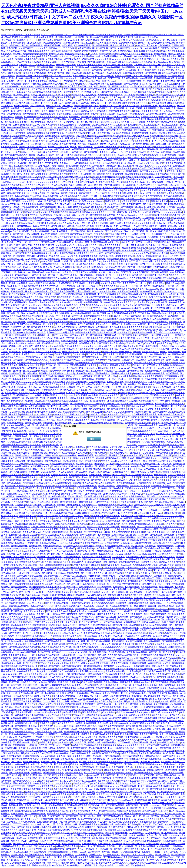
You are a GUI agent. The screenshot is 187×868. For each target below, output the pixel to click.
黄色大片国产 (151, 712)
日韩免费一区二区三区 (55, 584)
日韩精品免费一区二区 (26, 816)
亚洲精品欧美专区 (42, 442)
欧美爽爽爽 (20, 133)
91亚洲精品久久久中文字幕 (38, 644)
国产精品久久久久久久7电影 (171, 516)
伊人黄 (96, 313)
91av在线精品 (71, 343)
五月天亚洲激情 (68, 289)
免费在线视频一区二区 (174, 527)
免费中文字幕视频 (170, 341)
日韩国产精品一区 (56, 816)
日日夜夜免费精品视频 (43, 819)
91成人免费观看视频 (23, 712)
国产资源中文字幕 (56, 73)
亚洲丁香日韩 (162, 245)
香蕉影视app (103, 764)
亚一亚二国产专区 (174, 715)
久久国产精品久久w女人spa (80, 789)
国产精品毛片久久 (138, 857)
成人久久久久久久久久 (21, 625)
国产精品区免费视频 (45, 281)
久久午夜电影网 (126, 376)
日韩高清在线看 (68, 863)
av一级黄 (121, 729)
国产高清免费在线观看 (95, 496)
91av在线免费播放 (49, 234)
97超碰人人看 (15, 346)
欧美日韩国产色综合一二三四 (52, 368)
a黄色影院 (20, 341)
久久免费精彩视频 (92, 322)
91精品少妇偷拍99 (49, 740)
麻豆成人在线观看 (145, 644)
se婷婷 (20, 680)
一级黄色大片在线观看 (175, 67)
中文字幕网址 (150, 108)
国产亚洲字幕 (161, 576)
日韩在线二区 (67, 833)
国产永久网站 (131, 136)
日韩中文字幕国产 (63, 354)
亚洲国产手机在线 (132, 149)
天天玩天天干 (116, 764)
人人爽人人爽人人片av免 (33, 185)
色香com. (102, 781)
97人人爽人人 (69, 272)
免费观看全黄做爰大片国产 (17, 188)
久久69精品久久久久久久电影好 (48, 218)
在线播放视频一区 (83, 759)
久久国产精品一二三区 (67, 824)
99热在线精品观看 (30, 207)
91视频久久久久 (82, 420)
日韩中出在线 (128, 458)
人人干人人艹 (171, 524)
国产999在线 (117, 240)
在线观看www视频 (62, 215)
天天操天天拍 (145, 313)
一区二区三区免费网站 (109, 527)
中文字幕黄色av (64, 114)
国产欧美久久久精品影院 (77, 417)
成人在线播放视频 (169, 833)
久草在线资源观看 (27, 130)
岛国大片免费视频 (85, 548)
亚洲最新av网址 (33, 390)
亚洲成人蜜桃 (158, 715)
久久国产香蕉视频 (84, 278)
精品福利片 (54, 275)
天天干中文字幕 (120, 835)
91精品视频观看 (129, 125)
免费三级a (173, 226)
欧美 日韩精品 (169, 622)
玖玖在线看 (165, 401)
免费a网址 (152, 857)
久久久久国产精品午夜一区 (30, 431)
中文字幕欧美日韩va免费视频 (24, 677)
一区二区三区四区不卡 (132, 707)
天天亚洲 (152, 606)
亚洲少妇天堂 (24, 573)
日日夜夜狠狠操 (138, 122)
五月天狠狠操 (158, 130)
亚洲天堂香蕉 (164, 469)
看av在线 (13, 458)
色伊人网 (125, 529)
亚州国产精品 (90, 171)
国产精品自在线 (89, 111)
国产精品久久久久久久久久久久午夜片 (95, 311)
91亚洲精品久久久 (28, 65)
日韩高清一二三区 (151, 491)
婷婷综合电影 (126, 619)
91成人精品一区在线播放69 (19, 220)
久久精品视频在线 (130, 516)
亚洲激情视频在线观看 (58, 559)
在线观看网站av (9, 652)
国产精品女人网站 (142, 751)
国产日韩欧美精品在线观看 (115, 857)
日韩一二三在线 (172, 505)
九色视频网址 (90, 723)
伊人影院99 (86, 174)
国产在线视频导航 (79, 234)
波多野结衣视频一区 (110, 420)
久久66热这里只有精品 (154, 617)
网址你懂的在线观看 (87, 822)
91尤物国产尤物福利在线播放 (85, 51)
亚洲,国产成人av (91, 639)
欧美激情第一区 (16, 212)
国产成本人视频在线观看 (107, 619)
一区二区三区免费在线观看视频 (165, 141)
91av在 (157, 619)
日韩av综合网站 (167, 270)
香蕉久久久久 (89, 201)
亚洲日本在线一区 (136, 789)
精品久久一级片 (9, 518)
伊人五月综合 (138, 546)
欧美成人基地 (13, 297)
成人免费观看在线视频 (41, 393)
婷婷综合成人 (28, 414)
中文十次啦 (12, 693)
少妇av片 (172, 475)
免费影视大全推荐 (83, 240)
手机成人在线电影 (95, 231)
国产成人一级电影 (173, 814)
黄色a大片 (100, 688)
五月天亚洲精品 (159, 240)
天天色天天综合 (148, 330)
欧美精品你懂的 (21, 106)
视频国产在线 (73, 573)
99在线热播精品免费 (88, 729)
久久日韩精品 (58, 442)
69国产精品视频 (95, 185)
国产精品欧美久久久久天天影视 (169, 404)
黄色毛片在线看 (116, 182)
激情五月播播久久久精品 (51, 240)
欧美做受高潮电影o (72, 712)
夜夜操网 (118, 160)
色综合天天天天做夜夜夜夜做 (43, 587)
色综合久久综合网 (72, 199)
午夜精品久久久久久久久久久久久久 (126, 327)
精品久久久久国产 (29, 682)
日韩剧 (163, 352)
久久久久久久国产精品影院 (26, 311)
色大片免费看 (121, 117)
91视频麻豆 (67, 106)
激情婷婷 (118, 264)
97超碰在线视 (96, 524)
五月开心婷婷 (70, 48)
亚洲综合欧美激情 (65, 363)
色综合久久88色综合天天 (61, 453)
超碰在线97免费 (149, 554)
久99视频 (110, 464)
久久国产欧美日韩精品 (141, 86)
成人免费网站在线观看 (119, 718)
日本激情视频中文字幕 (56, 491)
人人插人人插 (63, 223)
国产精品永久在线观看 (102, 160)
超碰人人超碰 (8, 865)
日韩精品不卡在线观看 (158, 174)
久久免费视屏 (81, 855)
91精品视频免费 (102, 680)
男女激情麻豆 (98, 838)
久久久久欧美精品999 (43, 354)
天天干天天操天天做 (167, 488)
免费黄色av (123, 496)
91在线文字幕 (107, 92)
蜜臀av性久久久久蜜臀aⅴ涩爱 (109, 324)
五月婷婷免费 (104, 535)
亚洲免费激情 (143, 100)
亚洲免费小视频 (89, 844)
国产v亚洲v (135, 529)
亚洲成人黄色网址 (86, 688)
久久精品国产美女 (56, 671)
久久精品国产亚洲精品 (92, 865)
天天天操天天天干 (124, 666)
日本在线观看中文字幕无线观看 (118, 682)
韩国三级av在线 (151, 494)
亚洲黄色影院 (19, 256)
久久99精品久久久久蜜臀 (71, 302)
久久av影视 (56, 346)
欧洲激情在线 (17, 814)
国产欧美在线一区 (101, 759)
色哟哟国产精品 (97, 414)
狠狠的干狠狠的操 (132, 127)
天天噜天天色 (48, 436)
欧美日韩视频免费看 (41, 466)
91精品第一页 (63, 748)
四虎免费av (168, 371)
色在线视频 (175, 253)
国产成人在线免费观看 (110, 341)
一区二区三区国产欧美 (24, 253)
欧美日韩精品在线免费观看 (124, 313)
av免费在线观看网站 (157, 674)
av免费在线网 (118, 860)
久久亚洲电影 (8, 335)
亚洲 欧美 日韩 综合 (151, 650)
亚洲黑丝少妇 (172, 289)
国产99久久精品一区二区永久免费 (69, 335)
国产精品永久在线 (65, 308)
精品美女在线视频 (87, 614)
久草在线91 (10, 171)
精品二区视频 (98, 97)
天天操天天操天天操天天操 (110, 95)
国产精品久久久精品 (11, 316)
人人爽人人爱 (49, 824)
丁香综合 (23, 748)
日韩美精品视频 (130, 434)
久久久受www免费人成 (34, 611)
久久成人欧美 (173, 294)
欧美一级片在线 (171, 852)
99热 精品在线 (95, 141)
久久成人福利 (51, 562)
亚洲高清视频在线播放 (119, 103)
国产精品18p (64, 524)
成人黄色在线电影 (85, 264)
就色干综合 (180, 313)
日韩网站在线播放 (48, 535)
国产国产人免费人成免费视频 (72, 740)
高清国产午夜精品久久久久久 (166, 636)
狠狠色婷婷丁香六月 (64, 67)
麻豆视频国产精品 (138, 259)
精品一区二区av (126, 505)
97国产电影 (120, 330)
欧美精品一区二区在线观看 (84, 95)
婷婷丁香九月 (172, 305)
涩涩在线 (104, 499)
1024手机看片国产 (49, 297)
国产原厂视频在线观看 (113, 816)
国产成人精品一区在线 (50, 844)
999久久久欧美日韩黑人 (112, 762)
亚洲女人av (28, 710)
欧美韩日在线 (67, 759)
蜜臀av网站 (78, 130)
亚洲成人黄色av (22, 455)
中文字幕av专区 (70, 636)
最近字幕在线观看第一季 (137, 860)
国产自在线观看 (38, 122)
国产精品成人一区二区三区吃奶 (31, 76)
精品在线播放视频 (127, 537)
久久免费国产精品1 (171, 89)
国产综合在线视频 (17, 149)
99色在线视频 (69, 480)
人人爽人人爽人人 (110, 699)
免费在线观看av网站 (118, 89)
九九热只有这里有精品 (82, 406)
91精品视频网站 (91, 302)
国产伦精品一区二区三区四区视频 (117, 751)
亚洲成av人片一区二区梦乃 (134, 360)
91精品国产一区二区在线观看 (111, 108)
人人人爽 (115, 281)
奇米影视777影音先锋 (66, 65)
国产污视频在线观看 (109, 289)
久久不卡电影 (31, 259)
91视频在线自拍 (134, 204)
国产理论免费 (98, 166)
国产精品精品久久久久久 (34, 660)
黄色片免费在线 (110, 261)
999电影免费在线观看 (150, 628)
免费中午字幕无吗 (108, 51)
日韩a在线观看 (137, 59)
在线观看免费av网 (150, 149)
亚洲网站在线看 (20, 619)
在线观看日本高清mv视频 (166, 573)
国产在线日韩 (159, 595)
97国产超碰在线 (98, 846)
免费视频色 (127, 341)
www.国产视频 (11, 278)
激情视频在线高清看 (124, 188)
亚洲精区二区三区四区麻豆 (73, 390)
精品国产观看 (46, 742)
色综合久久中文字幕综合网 (171, 414)
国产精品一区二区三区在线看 (60, 420)
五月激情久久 (13, 860)
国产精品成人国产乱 (170, 417)
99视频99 (67, 745)
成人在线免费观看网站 (136, 174)
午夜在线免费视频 (92, 119)
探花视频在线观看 (15, 423)
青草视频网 (94, 283)
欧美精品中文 (151, 343)
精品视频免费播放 (128, 346)
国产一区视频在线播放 (90, 461)
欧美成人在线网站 (141, 275)
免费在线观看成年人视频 (54, 387)
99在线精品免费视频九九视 (88, 699)
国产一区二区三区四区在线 (30, 267)
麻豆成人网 (81, 185)
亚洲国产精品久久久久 (136, 568)
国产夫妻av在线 (107, 256)
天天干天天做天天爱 (172, 259)
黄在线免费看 (99, 401)
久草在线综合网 (93, 715)
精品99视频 (32, 373)
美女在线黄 (168, 278)
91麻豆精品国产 (88, 584)
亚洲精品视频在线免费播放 (147, 800)
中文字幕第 (16, 762)
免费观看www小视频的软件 (89, 286)
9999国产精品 (162, 453)
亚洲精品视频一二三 (51, 316)
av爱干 (170, 297)
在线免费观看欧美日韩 (66, 486)
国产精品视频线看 (47, 283)
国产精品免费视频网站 (156, 789)
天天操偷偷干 (8, 275)
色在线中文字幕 (82, 242)
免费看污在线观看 (127, 45)
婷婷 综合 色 (37, 764)
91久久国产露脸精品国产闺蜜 (139, 669)
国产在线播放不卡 (127, 660)
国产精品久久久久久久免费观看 (119, 412)
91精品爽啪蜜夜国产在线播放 (15, 445)
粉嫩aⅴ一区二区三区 (31, 152)
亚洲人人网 (12, 737)
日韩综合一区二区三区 (23, 510)
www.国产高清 (109, 300)
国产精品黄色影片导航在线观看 (117, 352)
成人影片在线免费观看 (128, 291)
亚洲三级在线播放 (115, 688)
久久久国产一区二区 (27, 669)
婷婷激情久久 (169, 65)
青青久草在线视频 (13, 330)
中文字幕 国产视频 (68, 822)
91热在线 (31, 313)
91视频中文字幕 (167, 346)
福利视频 (89, 466)
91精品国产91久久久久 (128, 48)
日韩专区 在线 (159, 729)
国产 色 (181, 521)
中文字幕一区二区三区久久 (118, 414)
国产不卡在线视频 (128, 384)
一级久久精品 (26, 846)
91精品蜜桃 (48, 423)
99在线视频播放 (34, 540)
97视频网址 (36, 718)
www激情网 (37, 188)
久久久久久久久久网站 (172, 212)
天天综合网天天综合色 (66, 245)
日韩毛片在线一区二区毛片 (28, 436)
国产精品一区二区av (16, 313)
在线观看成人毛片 (87, 343)
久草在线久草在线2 (46, 704)
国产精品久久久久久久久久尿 (57, 797)
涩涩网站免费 (171, 770)
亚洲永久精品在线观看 (68, 535)
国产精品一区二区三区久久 (147, 390)
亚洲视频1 (111, 630)
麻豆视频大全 (163, 59)
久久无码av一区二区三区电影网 (148, 193)
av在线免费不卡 (99, 516)
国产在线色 (169, 535)
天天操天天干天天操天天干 (35, 54)
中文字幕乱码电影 (71, 188)
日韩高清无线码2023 (162, 551)
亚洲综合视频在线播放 (146, 699)
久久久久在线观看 (134, 455)
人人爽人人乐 (35, 305)
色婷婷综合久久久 (50, 390)
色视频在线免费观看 (89, 256)
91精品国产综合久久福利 (165, 291)
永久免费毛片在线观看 (83, 685)
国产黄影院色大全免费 (115, 204)
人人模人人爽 (39, 671)
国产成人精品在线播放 (32, 45)
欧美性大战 (152, 835)
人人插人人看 (119, 557)
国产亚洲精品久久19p (136, 770)
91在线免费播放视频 (125, 256)
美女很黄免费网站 (79, 748)
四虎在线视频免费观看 (125, 319)
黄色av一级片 (131, 816)
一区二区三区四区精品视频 (140, 76)
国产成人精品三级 (82, 97)
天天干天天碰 (58, 166)
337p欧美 (149, 215)
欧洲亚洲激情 (28, 352)
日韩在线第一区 (115, 650)
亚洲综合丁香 (108, 824)
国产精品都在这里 (69, 193)
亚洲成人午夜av (174, 248)
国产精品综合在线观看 (154, 480)
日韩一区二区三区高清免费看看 (142, 639)
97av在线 (149, 409)
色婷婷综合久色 (147, 814)
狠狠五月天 (86, 734)
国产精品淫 (45, 647)
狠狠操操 (163, 494)
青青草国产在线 (55, 199)
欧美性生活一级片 (172, 510)
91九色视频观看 (93, 209)
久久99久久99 (165, 699)
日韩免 (38, 537)
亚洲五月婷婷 (100, 789)
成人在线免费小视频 (57, 496)
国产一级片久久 (179, 220)
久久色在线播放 (67, 650)
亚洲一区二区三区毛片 (168, 256)
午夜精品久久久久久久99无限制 (122, 600)
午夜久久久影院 (159, 387)
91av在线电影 (59, 393)
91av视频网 (22, 163)
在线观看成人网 (75, 639)
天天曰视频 (179, 589)
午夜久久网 (55, 256)
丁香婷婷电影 (32, 543)
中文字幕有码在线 (36, 272)
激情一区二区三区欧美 (21, 111)
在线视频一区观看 (134, 108)
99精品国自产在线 (78, 726)
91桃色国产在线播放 (113, 127)
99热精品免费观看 (157, 248)
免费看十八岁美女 (28, 158)
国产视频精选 (113, 234)
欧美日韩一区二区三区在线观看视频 (60, 267)
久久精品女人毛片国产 (111, 283)
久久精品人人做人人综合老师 (150, 67)
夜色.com (180, 70)
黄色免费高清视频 (54, 461)
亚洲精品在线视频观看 (128, 630)
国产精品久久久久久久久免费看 (68, 723)
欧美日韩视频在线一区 (67, 710)
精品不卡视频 (39, 171)
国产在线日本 (8, 726)
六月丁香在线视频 (54, 641)
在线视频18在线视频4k (50, 666)
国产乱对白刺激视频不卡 (161, 600)
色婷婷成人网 (111, 267)
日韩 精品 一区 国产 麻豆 (45, 775)
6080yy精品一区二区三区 (45, 291)
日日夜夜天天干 (174, 499)
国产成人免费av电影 (164, 502)
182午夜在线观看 (42, 70)
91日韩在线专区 (74, 505)
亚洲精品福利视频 (94, 335)
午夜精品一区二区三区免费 (84, 781)
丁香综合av (105, 313)
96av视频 (137, 352)
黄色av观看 (155, 136)
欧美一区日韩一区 (132, 491)
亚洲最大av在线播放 (18, 283)
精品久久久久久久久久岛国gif (31, 204)
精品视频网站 (60, 639)
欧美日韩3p (90, 368)
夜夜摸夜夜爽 (19, 745)
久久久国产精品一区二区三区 (73, 507)
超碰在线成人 (67, 259)
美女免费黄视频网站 (174, 193)
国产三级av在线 (104, 704)
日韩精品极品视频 (81, 581)
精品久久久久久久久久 (129, 745)
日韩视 (107, 532)
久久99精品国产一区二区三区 (114, 775)
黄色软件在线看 (41, 625)
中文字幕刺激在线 (104, 226)
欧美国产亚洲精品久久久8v (150, 764)
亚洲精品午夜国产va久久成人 (108, 740)
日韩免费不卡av (32, 729)
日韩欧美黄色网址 (19, 581)
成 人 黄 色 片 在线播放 (29, 494)
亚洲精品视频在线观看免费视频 (101, 215)
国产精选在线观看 (35, 461)
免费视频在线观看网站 (153, 655)
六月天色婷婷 (145, 551)
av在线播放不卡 (125, 332)
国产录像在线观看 (142, 201)
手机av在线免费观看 (22, 783)
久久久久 (39, 584)
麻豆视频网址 (118, 641)
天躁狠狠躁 (156, 486)
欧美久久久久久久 (176, 614)
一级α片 (23, 343)
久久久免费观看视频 (172, 841)
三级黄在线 (41, 554)
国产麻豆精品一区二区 (76, 816)
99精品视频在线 (128, 527)
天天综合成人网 (169, 800)
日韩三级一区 (33, 507)
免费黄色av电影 (174, 171)
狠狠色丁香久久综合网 (135, 182)
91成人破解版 (79, 76)
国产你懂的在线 (138, 865)
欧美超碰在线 (109, 712)
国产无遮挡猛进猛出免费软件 (56, 458)
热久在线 (163, 647)
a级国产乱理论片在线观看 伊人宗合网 (121, 814)
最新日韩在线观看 (167, 106)
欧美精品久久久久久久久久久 (28, 409)
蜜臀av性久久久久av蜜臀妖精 (79, 376)
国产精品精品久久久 (100, 480)
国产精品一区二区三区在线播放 (49, 330)
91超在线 (147, 212)
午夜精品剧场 (49, 505)
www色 (87, 516)
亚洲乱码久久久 (172, 669)
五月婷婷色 (123, 617)
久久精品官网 (159, 185)
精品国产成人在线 (62, 149)
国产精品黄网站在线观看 (118, 409)
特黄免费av (33, 759)
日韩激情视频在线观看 (75, 674)
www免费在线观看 (20, 215)
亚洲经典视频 (116, 84)
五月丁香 (156, 212)
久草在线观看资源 (95, 565)
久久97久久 (157, 521)
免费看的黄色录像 (155, 770)
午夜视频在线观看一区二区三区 (43, 406)
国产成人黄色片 (162, 855)
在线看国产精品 (51, 576)
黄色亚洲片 (156, 677)
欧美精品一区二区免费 (92, 199)
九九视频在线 (172, 138)
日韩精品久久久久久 (32, 108)
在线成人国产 (110, 417)
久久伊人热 (97, 568)
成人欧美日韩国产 (141, 272)
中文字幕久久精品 (143, 281)
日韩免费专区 (161, 54)
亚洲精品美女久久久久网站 (149, 841)
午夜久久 (39, 136)
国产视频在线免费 (72, 59)
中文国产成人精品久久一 (16, 570)
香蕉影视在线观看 (127, 141)
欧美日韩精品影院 (24, 811)
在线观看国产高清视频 (48, 56)
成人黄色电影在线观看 (156, 114)
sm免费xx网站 (73, 543)
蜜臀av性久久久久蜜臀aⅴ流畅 (119, 193)
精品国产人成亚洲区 (143, 363)
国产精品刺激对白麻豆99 (143, 144)
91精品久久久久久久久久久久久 (19, 691)
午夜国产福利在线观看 (171, 302)
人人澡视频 (153, 237)
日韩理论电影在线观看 (100, 860)
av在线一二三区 (67, 56)
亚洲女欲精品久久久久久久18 (162, 767)
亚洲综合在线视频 (97, 136)
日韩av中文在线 (57, 54)
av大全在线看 (62, 117)
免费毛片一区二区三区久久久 (166, 97)
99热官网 (59, 819)
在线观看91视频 (113, 707)
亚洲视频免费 (111, 745)
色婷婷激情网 (117, 163)
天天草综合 (30, 614)
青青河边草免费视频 (123, 138)
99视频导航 (103, 84)
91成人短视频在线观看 (63, 609)
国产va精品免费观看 (90, 40)
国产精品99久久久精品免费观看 (24, 647)
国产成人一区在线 (33, 423)
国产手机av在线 (77, 127)
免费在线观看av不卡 (172, 677)
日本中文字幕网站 (71, 84)
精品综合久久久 (81, 253)
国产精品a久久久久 (74, 773)
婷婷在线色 (79, 209)
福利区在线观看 (162, 215)
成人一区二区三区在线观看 (26, 650)
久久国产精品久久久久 (42, 606)
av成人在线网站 (48, 472)
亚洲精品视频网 (32, 740)
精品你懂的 (109, 666)
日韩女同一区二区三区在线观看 (92, 89)
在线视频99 (69, 240)
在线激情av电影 (80, 114)
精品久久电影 (130, 445)
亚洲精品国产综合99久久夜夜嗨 (118, 65)
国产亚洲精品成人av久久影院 (31, 491)
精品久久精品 (88, 379)
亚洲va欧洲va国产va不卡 (87, 291)
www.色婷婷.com (54, 272)
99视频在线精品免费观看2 (164, 838)
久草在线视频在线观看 (128, 576)
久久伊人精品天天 (95, 204)
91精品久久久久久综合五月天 (111, 614)
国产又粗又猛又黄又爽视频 (60, 691)
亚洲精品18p (17, 611)
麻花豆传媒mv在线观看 (28, 264)
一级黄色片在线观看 (157, 297)
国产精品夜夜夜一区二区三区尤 (109, 220)
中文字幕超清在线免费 (133, 756)
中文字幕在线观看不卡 (114, 185)
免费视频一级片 (36, 308)
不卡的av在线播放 (60, 466)
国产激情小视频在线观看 (170, 56)
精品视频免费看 (153, 199)
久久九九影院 (127, 281)
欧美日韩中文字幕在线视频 (97, 297)
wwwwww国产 (62, 726)
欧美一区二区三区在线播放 (82, 540)
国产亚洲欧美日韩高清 (62, 209)
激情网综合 (6, 207)
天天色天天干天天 (165, 393)
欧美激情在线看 (113, 201)
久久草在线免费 (152, 833)
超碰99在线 (122, 212)
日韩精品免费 (42, 412)
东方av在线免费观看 (119, 606)
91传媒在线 (118, 778)
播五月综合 (105, 281)
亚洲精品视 (129, 240)
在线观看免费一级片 (33, 250)
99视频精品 (71, 849)
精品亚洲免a (15, 45)
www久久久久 (27, 86)
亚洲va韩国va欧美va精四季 (134, 294)
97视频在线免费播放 (76, 207)
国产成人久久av (14, 483)
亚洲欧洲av (65, 529)
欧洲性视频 (12, 494)
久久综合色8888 (89, 505)
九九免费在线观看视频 (157, 300)
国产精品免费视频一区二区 (52, 207)
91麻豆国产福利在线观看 (27, 723)
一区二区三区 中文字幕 (42, 127)
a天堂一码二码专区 (134, 343)
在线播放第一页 (103, 379)
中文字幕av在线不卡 (172, 160)
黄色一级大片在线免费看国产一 (44, 302)
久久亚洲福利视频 (92, 786)
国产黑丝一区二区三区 (33, 480)
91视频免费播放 (12, 86)
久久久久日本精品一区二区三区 (140, 220)
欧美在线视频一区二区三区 (144, 742)
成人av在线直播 (171, 658)
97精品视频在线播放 (14, 488)
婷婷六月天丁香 (123, 464)
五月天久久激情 (143, 240)
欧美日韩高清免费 (137, 300)
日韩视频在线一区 (96, 81)
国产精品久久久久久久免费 (137, 778)
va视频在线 (32, 368)
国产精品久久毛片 (95, 354)
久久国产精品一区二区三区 (104, 617)
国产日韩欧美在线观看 (98, 447)
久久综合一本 (35, 387)
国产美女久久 (163, 827)
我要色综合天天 (9, 794)
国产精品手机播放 (51, 289)
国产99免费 (28, 114)
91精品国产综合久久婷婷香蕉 (148, 759)
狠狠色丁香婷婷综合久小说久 (119, 773)
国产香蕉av (18, 360)
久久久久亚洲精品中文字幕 (88, 56)
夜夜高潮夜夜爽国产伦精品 (33, 450)
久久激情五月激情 (112, 196)
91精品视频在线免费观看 (77, 671)
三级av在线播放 (127, 699)
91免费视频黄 (30, 117)
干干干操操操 (100, 650)
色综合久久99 (161, 581)
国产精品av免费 (48, 242)
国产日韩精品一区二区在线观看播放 (167, 603)
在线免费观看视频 (159, 710)
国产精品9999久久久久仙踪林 (131, 270)
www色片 (33, 283)
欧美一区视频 (107, 330)
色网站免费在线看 (163, 308)
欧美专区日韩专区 (145, 95)
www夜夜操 (130, 95)
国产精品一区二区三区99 (39, 502)
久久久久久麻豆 (106, 554)
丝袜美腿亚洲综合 (76, 491)
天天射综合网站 (175, 576)
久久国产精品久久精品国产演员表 (79, 546)
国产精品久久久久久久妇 (47, 384)
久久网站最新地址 (54, 499)
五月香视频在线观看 (20, 718)
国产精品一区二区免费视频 (46, 196)
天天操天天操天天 (127, 261)
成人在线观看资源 (169, 324)
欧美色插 (102, 78)
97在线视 (66, 182)
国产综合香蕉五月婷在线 (20, 209)
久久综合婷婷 (148, 609)
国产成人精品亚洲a (52, 188)
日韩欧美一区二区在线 (92, 70)
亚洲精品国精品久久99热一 (139, 398)
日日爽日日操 (105, 507)
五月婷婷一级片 (97, 707)
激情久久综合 (164, 335)
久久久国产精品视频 (83, 691)
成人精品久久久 (171, 783)
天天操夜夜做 (121, 833)
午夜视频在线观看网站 (66, 125)
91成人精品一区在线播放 (160, 152)
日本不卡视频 (141, 188)
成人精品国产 (49, 108)
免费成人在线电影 (175, 442)
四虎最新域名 (8, 62)
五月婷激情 (116, 584)
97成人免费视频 (118, 639)
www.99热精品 (8, 76)
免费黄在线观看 (69, 89)
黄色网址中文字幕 (127, 267)
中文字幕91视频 (164, 92)
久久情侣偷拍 (148, 453)
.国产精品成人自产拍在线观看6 (84, 281)
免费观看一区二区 (168, 425)
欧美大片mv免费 (12, 152)
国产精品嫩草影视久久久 (16, 155)
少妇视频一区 (103, 584)
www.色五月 (168, 357)
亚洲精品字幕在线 (35, 149)
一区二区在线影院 (65, 472)
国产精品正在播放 (132, 650)
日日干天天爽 (114, 78)
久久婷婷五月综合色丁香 (61, 811)
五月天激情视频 (132, 587)
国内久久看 (170, 655)
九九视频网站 (160, 718)
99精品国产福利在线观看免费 (57, 141)
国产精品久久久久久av (97, 398)
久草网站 (159, 814)
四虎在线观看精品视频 (35, 524)
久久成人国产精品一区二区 (52, 543)
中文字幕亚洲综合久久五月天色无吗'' (36, 338)
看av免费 (103, 393)
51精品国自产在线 (166, 857)
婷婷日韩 (61, 505)
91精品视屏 (47, 699)
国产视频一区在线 (28, 516)
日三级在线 (77, 797)
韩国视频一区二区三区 (106, 275)
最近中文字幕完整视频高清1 (14, 406)
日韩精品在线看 (52, 379)
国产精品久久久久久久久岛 (145, 685)
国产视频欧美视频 (135, 371)
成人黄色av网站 (9, 417)
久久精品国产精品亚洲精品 (96, 633)
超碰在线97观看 (87, 767)
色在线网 (180, 450)
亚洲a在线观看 (153, 844)
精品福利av (30, 78)
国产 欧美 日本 (163, 723)
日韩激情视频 (96, 417)
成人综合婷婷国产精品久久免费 (85, 404)
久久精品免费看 (168, 81)
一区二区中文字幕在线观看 (28, 62)
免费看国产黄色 (104, 710)
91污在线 (111, 401)
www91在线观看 (43, 532)
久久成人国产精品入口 (39, 833)
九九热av (71, 122)
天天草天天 (179, 117)
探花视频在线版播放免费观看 (84, 365)
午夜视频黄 (36, 773)
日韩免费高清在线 (71, 352)
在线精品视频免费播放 (114, 199)
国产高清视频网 (91, 152)
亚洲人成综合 (129, 160)
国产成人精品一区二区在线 (87, 472)
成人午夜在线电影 (107, 270)
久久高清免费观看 (118, 589)
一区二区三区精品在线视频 (44, 568)
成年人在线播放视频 (11, 73)
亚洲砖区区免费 (65, 97)
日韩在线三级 (46, 663)
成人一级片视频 (164, 434)
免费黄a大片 (134, 117)
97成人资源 (166, 464)
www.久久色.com (50, 248)
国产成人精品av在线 (141, 863)
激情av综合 (55, 617)
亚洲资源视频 (175, 428)
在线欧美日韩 (11, 748)
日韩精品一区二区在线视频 (111, 488)
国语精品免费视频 (176, 73)
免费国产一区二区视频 (71, 469)
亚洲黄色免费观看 (66, 291)
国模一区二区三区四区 (151, 89)
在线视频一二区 (14, 554)
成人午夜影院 (96, 732)
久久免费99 (48, 581)
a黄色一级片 (149, 797)
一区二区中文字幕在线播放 (144, 226)
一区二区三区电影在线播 (51, 630)
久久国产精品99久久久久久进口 (33, 48)
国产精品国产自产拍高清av (64, 647)
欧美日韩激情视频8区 (133, 548)
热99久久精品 (119, 475)
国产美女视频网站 (19, 587)
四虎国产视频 (68, 278)
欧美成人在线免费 (76, 305)
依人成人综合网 (90, 483)
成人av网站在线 (65, 92)
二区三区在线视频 (117, 398)
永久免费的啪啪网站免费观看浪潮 (127, 532)
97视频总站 (174, 445)
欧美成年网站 (83, 693)
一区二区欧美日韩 (77, 231)
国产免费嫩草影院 (48, 160)
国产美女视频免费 (54, 59)
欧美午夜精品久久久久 (30, 835)
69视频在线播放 (90, 554)
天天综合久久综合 (41, 600)
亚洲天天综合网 (128, 794)
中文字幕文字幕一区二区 (113, 155)
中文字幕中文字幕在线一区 (59, 130)
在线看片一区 (144, 43)
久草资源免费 (78, 190)
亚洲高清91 (92, 507)
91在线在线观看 (25, 671)
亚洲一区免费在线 (80, 524)
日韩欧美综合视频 (115, 136)
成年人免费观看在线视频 (150, 753)
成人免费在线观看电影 (148, 209)
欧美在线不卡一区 (99, 103)
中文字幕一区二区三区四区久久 (81, 338)
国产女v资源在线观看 (132, 354)
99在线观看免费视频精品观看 (148, 65)
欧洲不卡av (153, 748)
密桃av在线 (125, 144)
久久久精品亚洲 (106, 149)
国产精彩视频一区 (19, 546)
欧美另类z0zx (155, 461)
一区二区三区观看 (38, 275)
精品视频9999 (21, 726)
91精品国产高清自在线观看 (46, 447)
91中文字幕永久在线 (59, 174)
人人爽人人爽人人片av (109, 272)
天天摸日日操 (46, 723)
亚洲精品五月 (122, 592)
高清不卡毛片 (54, 863)
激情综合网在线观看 (117, 789)
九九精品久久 (53, 204)
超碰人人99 (41, 691)
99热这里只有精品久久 (35, 814)
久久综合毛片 (79, 423)
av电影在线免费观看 (21, 499)
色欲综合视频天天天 (95, 305)
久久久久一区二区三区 (85, 259)
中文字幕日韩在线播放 (42, 428)
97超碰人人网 (34, 343)
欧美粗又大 (116, 294)
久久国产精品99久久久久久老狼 (156, 218)
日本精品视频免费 (50, 445)
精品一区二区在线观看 (32, 294)
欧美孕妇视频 (164, 45)
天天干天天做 (19, 182)
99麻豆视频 (132, 40)
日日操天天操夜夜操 (120, 122)
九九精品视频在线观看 (95, 600)
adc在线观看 (35, 445)
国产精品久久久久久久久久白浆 (141, 179)
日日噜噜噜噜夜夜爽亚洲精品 (27, 699)
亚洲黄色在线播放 (131, 106)
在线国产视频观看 (90, 521)
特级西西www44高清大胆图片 (34, 860)
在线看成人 (102, 111)
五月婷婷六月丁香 (104, 849)
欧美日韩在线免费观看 (103, 734)
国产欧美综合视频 (145, 261)
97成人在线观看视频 (160, 319)
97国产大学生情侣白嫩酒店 (147, 420)
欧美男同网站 (49, 223)
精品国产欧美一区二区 (106, 48)
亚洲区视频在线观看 (51, 592)
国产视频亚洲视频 (163, 147)
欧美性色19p (76, 764)
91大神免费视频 (151, 592)
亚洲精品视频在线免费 (164, 78)
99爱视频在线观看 (24, 505)
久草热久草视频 (42, 510)
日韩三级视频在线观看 (117, 259)
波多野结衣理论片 (55, 554)
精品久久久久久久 (103, 138)
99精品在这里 (63, 108)
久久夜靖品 (10, 382)
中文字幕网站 (15, 439)
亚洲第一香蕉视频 (72, 557)
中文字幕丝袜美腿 (130, 171)
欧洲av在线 (111, 496)
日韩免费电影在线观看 (148, 155)
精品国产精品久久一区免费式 (18, 218)
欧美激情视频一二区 (162, 483)
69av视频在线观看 (100, 589)
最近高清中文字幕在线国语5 (155, 322)
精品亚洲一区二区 (19, 841)
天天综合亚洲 (131, 573)
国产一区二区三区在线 (58, 147)
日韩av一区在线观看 (14, 300)
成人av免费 (164, 701)
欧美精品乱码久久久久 (170, 748)
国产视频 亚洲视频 (103, 835)
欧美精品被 (85, 838)
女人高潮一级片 (146, 573)
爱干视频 (43, 373)
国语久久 (118, 149)
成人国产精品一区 (110, 209)
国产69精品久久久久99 (45, 846)
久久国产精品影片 (24, 196)
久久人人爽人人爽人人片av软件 (16, 617)
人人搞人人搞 (169, 759)
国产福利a (29, 622)
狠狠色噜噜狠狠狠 (60, 532)
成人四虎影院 (80, 81)
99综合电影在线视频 (81, 568)
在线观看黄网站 (128, 147)
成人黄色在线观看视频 (90, 762)
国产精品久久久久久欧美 (48, 341)
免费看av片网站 (16, 805)
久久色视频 (36, 395)
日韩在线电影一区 (65, 570)
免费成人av (22, 387)
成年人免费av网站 (66, 177)
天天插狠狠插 (84, 160)
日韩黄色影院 (154, 472)
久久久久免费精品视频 (151, 783)
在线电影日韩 (100, 86)
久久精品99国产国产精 (45, 201)
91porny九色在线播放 (150, 48)
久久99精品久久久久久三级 (66, 767)
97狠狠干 (146, 486)
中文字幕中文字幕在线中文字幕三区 (156, 84)
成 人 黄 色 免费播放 (66, 693)
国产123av (119, 311)
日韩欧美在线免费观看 (150, 51)
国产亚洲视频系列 (145, 147)
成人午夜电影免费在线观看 (73, 204)
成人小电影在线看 (21, 95)
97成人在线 (20, 461)
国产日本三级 (73, 584)
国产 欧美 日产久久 (114, 231)
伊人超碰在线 (70, 819)
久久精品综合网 (25, 453)
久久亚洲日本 (101, 190)
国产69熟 (102, 655)
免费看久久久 (95, 855)
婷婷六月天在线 (109, 611)
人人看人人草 (177, 59)
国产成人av (152, 45)
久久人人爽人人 (131, 740)
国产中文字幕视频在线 (49, 259)
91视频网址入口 (109, 576)
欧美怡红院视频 (79, 229)
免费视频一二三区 (13, 242)
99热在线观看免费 (27, 278)
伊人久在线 (77, 786)
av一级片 (100, 546)
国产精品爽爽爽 (43, 794)
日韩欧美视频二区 (66, 349)
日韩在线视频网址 (173, 267)
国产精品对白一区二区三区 (26, 742)
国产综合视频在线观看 (71, 792)
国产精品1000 (35, 546)
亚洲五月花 (135, 453)
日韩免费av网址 (144, 483)
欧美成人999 (172, 283)
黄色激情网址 (98, 237)
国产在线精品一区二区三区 (14, 628)
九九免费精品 (84, 125)
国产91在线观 (93, 390)
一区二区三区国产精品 (88, 622)
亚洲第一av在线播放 (163, 570)
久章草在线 (51, 363)
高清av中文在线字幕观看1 (90, 819)
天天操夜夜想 (88, 138)
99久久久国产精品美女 (137, 152)
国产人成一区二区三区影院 (173, 619)
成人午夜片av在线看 (115, 671)
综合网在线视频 (129, 521)
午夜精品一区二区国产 (37, 322)
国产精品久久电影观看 (140, 715)
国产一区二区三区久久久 (167, 125)
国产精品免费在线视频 (155, 73)
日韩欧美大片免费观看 (152, 196)
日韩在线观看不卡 (65, 242)
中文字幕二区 (35, 797)
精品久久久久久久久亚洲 (112, 245)
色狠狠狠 (62, 775)
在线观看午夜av (9, 226)
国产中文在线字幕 (108, 570)
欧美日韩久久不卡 (115, 846)
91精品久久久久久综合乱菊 (48, 352)
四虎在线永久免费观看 (84, 168)
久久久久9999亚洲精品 (134, 447)
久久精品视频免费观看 (172, 199)
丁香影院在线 (76, 559)
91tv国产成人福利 (85, 122)
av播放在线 (45, 759)
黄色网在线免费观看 (22, 125)
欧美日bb (121, 712)
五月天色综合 (166, 111)
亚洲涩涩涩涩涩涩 (63, 565)
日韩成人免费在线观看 (64, 327)
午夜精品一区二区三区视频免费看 (125, 349)
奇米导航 (85, 103)
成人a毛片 (130, 767)
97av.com (158, 95)
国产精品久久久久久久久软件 (160, 496)
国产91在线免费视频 (148, 379)
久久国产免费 (129, 338)
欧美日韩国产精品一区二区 (55, 540)
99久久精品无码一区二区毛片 (155, 781)
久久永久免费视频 (94, 127)
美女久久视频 (37, 168)
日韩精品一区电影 (72, 499)
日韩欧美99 (24, 393)
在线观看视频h (22, 275)
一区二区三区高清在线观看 (149, 527)
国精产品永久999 (79, 696)
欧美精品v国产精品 (133, 163)
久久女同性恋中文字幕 (72, 316)
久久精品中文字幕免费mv (153, 442)
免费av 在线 (121, 76)
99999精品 (144, 740)
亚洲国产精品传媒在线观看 (62, 595)
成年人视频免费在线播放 (155, 614)
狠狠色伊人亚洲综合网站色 (71, 562)
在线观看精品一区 (54, 855)
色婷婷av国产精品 (81, 718)
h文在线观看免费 (171, 103)
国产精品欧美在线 (75, 368)
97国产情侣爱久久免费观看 (86, 106)
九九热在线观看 (22, 767)
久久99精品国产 (148, 827)
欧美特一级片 (46, 335)
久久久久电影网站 (68, 311)
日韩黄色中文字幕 (90, 395)
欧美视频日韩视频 (110, 56)
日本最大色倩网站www (118, 453)
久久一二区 (133, 89)
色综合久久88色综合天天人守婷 (99, 100)
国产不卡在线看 (85, 814)
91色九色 (55, 833)
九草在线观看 (146, 704)
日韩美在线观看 (120, 701)
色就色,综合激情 (53, 455)
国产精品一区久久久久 (42, 103)
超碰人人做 (113, 781)
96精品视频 (146, 636)
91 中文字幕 (95, 250)
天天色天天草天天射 (67, 160)
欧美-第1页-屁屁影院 (61, 51)
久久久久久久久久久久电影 (156, 436)
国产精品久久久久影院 (22, 201)
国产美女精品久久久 (126, 483)
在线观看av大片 (16, 740)
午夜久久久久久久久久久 (20, 379)
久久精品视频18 (63, 786)
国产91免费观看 (101, 406)
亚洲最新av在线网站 (172, 461)
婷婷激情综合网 (57, 111)
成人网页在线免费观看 (115, 674)
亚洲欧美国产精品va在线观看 (24, 240)
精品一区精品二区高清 (110, 521)
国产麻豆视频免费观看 (172, 641)
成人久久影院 (175, 209)
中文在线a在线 (52, 163)
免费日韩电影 (24, 800)
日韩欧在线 (150, 59)
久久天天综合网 (179, 863)
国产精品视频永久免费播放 (88, 592)
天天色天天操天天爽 (108, 505)
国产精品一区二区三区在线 (151, 824)
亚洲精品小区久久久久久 (129, 322)
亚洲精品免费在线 (140, 133)
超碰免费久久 (140, 518)
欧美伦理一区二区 (15, 259)
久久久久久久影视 (73, 554)
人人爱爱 (100, 360)
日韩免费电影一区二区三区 (173, 844)
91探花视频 (7, 70)
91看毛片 (93, 114)
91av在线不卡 (94, 611)
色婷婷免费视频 (61, 753)
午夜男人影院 (169, 521)
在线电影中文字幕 (150, 529)
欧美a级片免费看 (136, 647)
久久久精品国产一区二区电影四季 (134, 611)
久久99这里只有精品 (100, 163)
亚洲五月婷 (36, 248)
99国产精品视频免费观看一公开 (118, 469)
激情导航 (77, 483)
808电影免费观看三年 (37, 636)
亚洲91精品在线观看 (111, 248)
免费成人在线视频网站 (137, 633)
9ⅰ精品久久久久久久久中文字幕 (78, 218)
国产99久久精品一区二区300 (128, 92)
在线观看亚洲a (129, 67)
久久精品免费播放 (117, 827)
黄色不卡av (135, 783)
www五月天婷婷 (113, 360)
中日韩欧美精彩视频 (20, 231)
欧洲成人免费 (164, 108)
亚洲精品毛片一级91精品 (106, 376)
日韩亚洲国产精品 (114, 177)
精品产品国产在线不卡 (105, 658)
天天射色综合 (29, 721)
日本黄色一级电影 (52, 294)
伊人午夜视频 (90, 797)
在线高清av (50, 570)
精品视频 (37, 701)
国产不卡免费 (164, 584)
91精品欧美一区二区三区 (114, 371)
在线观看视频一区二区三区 (85, 149)
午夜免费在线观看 (89, 78)
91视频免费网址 (64, 283)
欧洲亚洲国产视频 (61, 439)
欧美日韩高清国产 (21, 527)
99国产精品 (67, 45)
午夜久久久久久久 (83, 308)
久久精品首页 (151, 647)
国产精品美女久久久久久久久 (135, 395)
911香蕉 (84, 800)
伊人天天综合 (103, 794)
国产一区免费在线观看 (26, 521)
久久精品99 (30, 609)
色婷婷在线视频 (63, 737)
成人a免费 (114, 499)
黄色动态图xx (175, 316)
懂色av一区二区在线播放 (152, 849)
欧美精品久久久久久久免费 (146, 111)
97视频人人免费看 (155, 557)
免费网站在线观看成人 (103, 450)
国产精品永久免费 (21, 174)
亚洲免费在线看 (69, 622)
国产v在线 (169, 168)
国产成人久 (108, 188)
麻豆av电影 (50, 308)
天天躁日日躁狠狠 (58, 860)
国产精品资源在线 (168, 133)
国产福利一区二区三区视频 (142, 775)
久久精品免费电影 (130, 78)
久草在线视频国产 (10, 177)
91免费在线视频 (59, 226)
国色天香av (76, 223)
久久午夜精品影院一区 (30, 830)
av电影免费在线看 (60, 827)
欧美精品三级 (140, 138)
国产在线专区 (121, 721)
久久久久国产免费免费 (44, 245)
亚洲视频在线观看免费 (133, 73)
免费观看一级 (122, 486)
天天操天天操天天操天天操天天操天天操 (160, 439)
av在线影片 (113, 393)
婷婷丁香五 (38, 565)
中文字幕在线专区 (167, 379)
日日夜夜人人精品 (26, 92)
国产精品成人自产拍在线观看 (45, 144)
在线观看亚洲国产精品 (70, 384)
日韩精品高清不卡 (157, 294)
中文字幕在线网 (61, 606)
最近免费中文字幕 (68, 144)
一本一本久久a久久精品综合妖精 (59, 513)
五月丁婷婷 (127, 130)
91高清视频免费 (51, 431)
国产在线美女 (156, 535)
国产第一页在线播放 (143, 773)
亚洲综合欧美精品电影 (19, 734)
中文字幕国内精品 (176, 354)
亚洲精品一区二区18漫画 (145, 469)
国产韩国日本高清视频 (174, 204)
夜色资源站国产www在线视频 (66, 865)
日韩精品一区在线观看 (54, 773)
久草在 (55, 644)
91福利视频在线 (9, 453)
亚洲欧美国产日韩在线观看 (99, 423)
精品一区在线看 (56, 417)
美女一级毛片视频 (122, 226)
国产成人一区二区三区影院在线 (19, 707)
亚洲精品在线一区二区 (85, 551)
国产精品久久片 (36, 163)
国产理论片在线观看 (18, 472)
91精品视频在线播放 (78, 475)
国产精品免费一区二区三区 (133, 207)
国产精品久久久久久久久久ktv (66, 652)
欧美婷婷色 (74, 117)
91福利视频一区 (36, 570)
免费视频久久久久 (140, 103)
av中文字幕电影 (83, 177)
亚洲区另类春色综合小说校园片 (105, 242)
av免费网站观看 (14, 114)
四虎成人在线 (56, 412)
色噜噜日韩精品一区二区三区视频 (170, 406)
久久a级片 (135, 658)
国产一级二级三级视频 (162, 680)
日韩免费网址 (166, 117)
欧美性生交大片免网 (84, 835)
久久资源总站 (118, 767)
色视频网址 (137, 696)
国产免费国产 (124, 417)
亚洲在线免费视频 (26, 808)
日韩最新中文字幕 (131, 439)
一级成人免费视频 (137, 835)
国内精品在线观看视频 (46, 92)
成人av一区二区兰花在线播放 (50, 805)
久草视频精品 (89, 704)
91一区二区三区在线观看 (111, 622)
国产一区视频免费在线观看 (21, 584)
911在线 (17, 207)
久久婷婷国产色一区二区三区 (166, 234)
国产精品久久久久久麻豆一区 (38, 360)
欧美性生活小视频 (42, 827)
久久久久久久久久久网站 (160, 166)
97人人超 (94, 811)
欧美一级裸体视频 (97, 234)
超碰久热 (62, 587)
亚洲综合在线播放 (93, 562)
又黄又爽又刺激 (24, 171)
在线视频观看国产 (153, 371)
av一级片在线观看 (33, 300)
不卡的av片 (95, 248)
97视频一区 (148, 308)
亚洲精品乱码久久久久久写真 (69, 401)
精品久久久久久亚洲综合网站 (138, 119)
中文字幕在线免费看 (84, 830)
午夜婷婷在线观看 (118, 406)
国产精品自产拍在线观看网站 (33, 147)
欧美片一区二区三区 (109, 144)
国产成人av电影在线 (151, 622)
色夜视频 (176, 401)
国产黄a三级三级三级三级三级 (124, 680)
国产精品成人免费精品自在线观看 (20, 486)
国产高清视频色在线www (13, 357)
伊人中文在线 (21, 308)
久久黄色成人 (135, 212)
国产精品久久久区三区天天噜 (67, 598)
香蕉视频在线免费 (10, 666)
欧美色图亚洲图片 (166, 606)
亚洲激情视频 (46, 633)
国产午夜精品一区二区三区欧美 (149, 250)
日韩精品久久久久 (132, 190)
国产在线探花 (8, 838)
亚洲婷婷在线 (90, 764)
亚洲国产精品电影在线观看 (64, 502)
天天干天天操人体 (69, 256)
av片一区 (173, 261)
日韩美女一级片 (64, 680)
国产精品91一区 (176, 721)
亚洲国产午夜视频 (21, 688)
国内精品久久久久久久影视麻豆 (149, 376)
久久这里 (164, 734)
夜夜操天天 (44, 475)
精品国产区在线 (121, 625)
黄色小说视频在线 (62, 696)
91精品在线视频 (109, 742)
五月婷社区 (76, 201)
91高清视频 (27, 775)
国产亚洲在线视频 (31, 762)
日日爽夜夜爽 (153, 466)
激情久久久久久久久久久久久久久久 (44, 182)
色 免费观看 (176, 827)
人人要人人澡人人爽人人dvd (126, 278)
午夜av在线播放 (68, 371)
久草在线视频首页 (84, 650)
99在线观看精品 (16, 614)
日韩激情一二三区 (173, 182)
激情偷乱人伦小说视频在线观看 (30, 59)
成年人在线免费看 (39, 174)
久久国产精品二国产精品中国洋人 (162, 122)
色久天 (77, 92)
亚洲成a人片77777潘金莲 (109, 797)
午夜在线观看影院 (60, 404)
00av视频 (50, 179)
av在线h (160, 330)
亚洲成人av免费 (81, 453)
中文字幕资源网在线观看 (145, 56)
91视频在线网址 (79, 141)
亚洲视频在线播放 (133, 811)
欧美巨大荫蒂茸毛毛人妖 (48, 278)
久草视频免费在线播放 (108, 677)
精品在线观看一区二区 (21, 237)
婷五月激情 (172, 188)
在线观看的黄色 (57, 138)
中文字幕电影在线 (161, 119)
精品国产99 (47, 119)
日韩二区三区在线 (146, 125)
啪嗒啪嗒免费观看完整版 (18, 127)
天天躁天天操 (122, 715)
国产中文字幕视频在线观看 (147, 311)
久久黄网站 (104, 365)
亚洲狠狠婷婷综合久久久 (106, 502)
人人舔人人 (158, 86)
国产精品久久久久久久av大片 (67, 521)
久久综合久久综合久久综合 (42, 726)
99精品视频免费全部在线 (121, 111)
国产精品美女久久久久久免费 (59, 168)
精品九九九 (83, 578)
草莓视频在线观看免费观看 (144, 414)
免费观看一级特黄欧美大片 (15, 759)
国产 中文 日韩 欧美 (102, 278)
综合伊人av (21, 838)
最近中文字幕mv (139, 472)
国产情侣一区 (19, 322)
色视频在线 (118, 174)
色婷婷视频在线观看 (31, 316)
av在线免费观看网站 (52, 43)
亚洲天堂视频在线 (157, 283)
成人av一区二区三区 (135, 199)
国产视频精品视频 (117, 540)
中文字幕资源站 (73, 111)
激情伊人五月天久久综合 (43, 578)
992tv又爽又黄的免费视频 (30, 458)
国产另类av (48, 537)
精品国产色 (117, 844)
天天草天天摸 (21, 119)
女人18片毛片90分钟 (153, 163)
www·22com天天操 (35, 603)
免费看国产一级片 (33, 488)
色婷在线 (89, 190)
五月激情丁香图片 (19, 305)
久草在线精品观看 (142, 666)
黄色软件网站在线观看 (108, 598)
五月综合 (100, 368)
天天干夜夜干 (129, 283)
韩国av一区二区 (78, 701)
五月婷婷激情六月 (15, 401)
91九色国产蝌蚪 (48, 729)
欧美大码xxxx (8, 56)
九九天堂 (175, 100)
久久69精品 (142, 767)
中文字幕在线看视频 (34, 641)
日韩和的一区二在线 (170, 48)
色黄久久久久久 (24, 382)
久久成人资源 (125, 275)
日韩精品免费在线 (143, 543)
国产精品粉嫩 (136, 617)
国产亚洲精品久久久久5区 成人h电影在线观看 (102, 573)
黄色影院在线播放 (19, 797)
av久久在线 (36, 824)
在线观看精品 (172, 373)
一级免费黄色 (177, 846)
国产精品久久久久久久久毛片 (156, 349)
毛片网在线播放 (102, 373)
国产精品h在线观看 (160, 272)
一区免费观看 (55, 636)
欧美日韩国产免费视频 (92, 682)
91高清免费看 (11, 393)
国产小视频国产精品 (144, 502)
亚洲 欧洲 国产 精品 (147, 70)
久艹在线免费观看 (152, 641)
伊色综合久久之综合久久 (55, 305)
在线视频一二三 (71, 158)
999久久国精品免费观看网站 (123, 223)
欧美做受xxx (27, 166)
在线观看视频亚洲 (172, 513)
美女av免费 (42, 78)
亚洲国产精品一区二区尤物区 (83, 655)
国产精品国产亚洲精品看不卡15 (58, 250)
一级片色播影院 (68, 264)
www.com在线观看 (123, 554)
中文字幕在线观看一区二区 (161, 382)
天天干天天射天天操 (149, 734)
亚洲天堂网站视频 (153, 327)
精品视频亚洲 (21, 302)
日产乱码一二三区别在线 (50, 745)
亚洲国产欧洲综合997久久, (70, 171)
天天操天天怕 (104, 644)
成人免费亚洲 (63, 201)
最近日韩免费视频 (121, 710)
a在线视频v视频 (95, 726)
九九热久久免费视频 (38, 81)
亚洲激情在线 (167, 491)
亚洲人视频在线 (73, 138)
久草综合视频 (116, 447)
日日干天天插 (78, 215)
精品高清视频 (81, 609)
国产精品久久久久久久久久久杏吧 (141, 488)
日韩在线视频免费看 (40, 231)
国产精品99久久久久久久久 (26, 781)
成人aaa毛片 (29, 270)
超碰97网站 (175, 742)
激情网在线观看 (86, 502)
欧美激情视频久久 (28, 177)
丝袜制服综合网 (177, 174)
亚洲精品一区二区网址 (50, 677)
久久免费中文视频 (44, 414)
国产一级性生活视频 (150, 762)
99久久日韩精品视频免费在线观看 (149, 373)
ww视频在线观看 (137, 114)
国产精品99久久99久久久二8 (140, 406)
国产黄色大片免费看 (64, 537)
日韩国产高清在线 (153, 756)
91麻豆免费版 (8, 461)
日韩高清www (127, 543)
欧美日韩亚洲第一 (31, 685)
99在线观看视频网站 (43, 783)
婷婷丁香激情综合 (21, 630)
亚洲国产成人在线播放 (87, 272)
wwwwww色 (125, 368)
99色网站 (141, 660)
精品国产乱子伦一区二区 (77, 54)
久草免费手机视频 (162, 559)
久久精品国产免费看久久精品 (55, 261)
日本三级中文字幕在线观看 (26, 844)
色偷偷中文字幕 (18, 327)
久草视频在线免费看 (47, 655)
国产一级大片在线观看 (172, 447)
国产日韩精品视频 (119, 297)
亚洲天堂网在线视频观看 (83, 182)
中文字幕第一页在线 (168, 732)
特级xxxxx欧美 (112, 529)
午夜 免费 (42, 816)
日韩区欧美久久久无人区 (139, 838)
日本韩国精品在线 (56, 849)
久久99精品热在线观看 (127, 401)
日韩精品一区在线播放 (130, 781)
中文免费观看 (126, 518)
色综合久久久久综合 (156, 158)
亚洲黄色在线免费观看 (137, 540)
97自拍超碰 (30, 341)
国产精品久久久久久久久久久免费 (78, 346)
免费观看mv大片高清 (157, 445)
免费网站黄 (97, 770)
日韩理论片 (52, 171)
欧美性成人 (74, 838)
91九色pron (110, 81)
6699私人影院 (28, 136)
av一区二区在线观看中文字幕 (45, 95)
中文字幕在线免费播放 (26, 56)
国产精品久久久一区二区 (94, 630)
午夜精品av (106, 472)
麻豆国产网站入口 (137, 691)
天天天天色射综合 (21, 824)
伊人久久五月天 (132, 636)
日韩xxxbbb (161, 144)
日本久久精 (129, 231)
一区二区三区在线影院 (87, 393)
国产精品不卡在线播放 (118, 86)
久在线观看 (120, 179)
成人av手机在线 (67, 196)
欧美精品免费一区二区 (24, 537)
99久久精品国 (112, 384)
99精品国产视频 (127, 289)
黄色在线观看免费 (135, 712)
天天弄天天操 (152, 819)
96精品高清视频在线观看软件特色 (57, 830)
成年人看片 (78, 680)
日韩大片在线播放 (59, 231)
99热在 (52, 78)
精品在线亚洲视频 (134, 436)
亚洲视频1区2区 (82, 250)
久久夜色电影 (161, 261)
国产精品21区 (37, 800)
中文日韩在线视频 (155, 182)
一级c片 (73, 147)
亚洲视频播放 (36, 598)
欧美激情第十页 (149, 584)
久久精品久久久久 (114, 305)
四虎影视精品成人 (67, 450)
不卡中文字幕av (45, 521)
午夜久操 (124, 524)
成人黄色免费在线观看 (72, 677)
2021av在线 (143, 535)
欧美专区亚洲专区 (151, 81)
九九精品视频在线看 (87, 486)
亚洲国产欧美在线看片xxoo (170, 693)
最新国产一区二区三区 (17, 81)
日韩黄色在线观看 (135, 830)
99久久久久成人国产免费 (36, 138)
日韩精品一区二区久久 (44, 324)
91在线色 (39, 707)
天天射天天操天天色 (98, 800)
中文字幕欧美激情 (10, 529)
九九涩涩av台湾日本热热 (22, 384)
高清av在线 (104, 54)
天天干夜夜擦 (163, 682)
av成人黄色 (65, 229)
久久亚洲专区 (46, 841)
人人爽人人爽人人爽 (63, 783)
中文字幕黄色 (164, 477)
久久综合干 (147, 852)
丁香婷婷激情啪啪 (17, 43)
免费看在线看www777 (149, 401)
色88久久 (42, 332)
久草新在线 (121, 603)
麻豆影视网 (18, 138)
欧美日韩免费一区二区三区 (17, 568)
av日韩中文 (135, 486)
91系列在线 (102, 827)
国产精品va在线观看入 (134, 844)
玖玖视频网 (73, 587)
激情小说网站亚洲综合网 (173, 650)
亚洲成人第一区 (20, 833)
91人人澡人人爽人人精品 (71, 516)
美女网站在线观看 (121, 507)
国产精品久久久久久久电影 (17, 122)
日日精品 (52, 682)
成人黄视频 (172, 40)
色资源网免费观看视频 (101, 625)
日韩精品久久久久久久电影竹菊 (19, 281)
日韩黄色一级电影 (50, 190)
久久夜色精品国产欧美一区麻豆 (130, 786)
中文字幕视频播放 (23, 97)
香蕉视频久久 (146, 576)
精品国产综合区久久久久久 (152, 630)
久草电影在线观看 (150, 117)
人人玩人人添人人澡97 (44, 125)
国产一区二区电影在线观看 (50, 158)
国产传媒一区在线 (170, 423)
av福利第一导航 (138, 466)
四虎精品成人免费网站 (19, 606)
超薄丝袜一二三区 (78, 852)
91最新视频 (152, 701)
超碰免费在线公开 (63, 718)
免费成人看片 (68, 592)
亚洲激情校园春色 (17, 199)
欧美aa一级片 (102, 540)
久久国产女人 (11, 67)
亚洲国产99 (55, 734)
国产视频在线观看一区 (88, 289)
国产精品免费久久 (138, 297)
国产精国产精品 (131, 84)
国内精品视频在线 (132, 218)
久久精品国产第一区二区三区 (147, 341)
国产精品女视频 (77, 827)
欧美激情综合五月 (119, 54)
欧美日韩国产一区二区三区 (26, 40)
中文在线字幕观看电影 (96, 491)
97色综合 (43, 682)
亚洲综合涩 (148, 54)
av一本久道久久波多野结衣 (44, 527)
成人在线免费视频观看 (163, 264)
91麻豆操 (49, 565)
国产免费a (132, 824)
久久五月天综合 (71, 625)
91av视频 (133, 625)
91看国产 (154, 133)
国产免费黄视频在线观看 (146, 425)
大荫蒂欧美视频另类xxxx (92, 543)
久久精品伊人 (106, 863)
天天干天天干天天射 (145, 450)
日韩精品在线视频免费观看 (78, 770)
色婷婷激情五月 (44, 609)
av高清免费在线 (31, 551)
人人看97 (79, 100)
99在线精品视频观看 (94, 745)
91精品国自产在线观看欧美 (62, 464)
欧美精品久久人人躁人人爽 (121, 800)
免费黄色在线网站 (108, 291)
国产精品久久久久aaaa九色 (59, 611)
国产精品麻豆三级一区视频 (36, 595)
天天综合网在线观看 (104, 264)
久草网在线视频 (73, 103)
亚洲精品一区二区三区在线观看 (24, 535)
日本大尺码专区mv (58, 628)
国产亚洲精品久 (80, 283)
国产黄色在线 (19, 540)
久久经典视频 (66, 447)
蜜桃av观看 (87, 477)
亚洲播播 (162, 226)
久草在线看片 (60, 789)
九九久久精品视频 (42, 209)
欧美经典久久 (130, 324)
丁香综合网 (176, 319)
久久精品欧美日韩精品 (130, 852)
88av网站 (104, 696)
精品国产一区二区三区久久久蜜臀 (22, 160)
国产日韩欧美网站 (151, 417)
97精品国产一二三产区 (38, 628)
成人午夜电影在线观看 (154, 286)
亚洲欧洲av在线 (58, 600)
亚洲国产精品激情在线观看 (52, 376)
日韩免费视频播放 (117, 652)
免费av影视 (128, 177)
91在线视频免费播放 (62, 658)
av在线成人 (180, 502)
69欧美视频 (27, 245)
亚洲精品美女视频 (79, 409)
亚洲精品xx (22, 417)
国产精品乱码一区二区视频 (104, 45)
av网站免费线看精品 (52, 546)
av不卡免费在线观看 (119, 663)
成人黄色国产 (100, 218)
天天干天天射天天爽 (27, 518)
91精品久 (43, 792)
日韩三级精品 (118, 669)
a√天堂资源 (94, 330)
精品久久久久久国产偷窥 (156, 830)
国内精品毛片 (18, 398)
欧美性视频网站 (43, 253)
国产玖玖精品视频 (86, 324)
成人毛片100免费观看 (94, 773)
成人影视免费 (32, 398)
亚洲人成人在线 (16, 78)
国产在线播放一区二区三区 (71, 297)
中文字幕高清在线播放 (112, 119)
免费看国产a (29, 554)
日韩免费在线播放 (95, 674)
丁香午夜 (100, 168)
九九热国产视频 (115, 218)
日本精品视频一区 (149, 587)
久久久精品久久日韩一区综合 (22, 655)
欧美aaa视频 (121, 824)
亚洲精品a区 (69, 548)
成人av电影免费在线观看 (62, 721)
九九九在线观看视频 (141, 229)
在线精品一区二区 (152, 464)
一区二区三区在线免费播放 (140, 589)
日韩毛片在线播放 (176, 54)
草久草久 (17, 54)
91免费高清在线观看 (173, 163)
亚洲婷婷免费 (88, 619)
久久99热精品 (74, 395)
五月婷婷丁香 (135, 54)
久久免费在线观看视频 (64, 699)
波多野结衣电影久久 (95, 529)
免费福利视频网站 (151, 352)
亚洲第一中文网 (48, 762)
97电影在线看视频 (160, 253)
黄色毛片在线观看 (167, 685)
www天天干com (104, 587)
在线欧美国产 (43, 313)
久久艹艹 (142, 445)
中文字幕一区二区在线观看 (63, 286)
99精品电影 (27, 141)
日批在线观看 (81, 537)
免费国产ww (115, 628)
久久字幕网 (56, 510)
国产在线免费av (47, 40)
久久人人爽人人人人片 (89, 245)
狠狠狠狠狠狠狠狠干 (49, 650)
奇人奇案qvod (48, 62)
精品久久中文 (176, 201)
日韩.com (94, 253)
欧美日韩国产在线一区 (81, 751)
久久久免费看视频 (107, 729)
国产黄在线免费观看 (49, 311)
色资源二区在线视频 (116, 62)
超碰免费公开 (131, 846)
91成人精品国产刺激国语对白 (63, 688)
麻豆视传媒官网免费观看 (161, 740)
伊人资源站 (54, 494)
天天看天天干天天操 (22, 778)
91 (150, 338)
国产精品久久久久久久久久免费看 (57, 835)
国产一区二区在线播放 (103, 319)
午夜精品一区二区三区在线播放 (148, 168)
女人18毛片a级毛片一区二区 (102, 748)
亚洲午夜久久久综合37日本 (116, 494)
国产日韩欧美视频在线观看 (91, 267)
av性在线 (60, 846)
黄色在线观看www (111, 207)
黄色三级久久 (158, 666)
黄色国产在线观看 (134, 641)
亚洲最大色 (144, 816)
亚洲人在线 (143, 136)
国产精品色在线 (26, 693)
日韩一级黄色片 (77, 466)
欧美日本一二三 (155, 513)
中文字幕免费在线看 (131, 584)
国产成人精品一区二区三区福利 (47, 425)
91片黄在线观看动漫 (34, 855)
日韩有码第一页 (173, 617)
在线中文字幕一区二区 (62, 133)
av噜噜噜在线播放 (170, 472)
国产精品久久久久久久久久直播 (44, 434)
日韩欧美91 (64, 234)
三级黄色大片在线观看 (48, 229)
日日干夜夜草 (173, 729)
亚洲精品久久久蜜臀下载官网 (142, 721)
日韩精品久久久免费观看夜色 (41, 786)
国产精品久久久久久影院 (170, 554)
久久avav (55, 371)
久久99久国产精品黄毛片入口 (67, 360)
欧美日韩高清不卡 (84, 332)
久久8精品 (20, 543)
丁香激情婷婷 (146, 570)
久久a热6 (95, 420)
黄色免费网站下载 (137, 158)
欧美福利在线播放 (13, 480)
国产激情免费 (168, 420)
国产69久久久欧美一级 (152, 658)
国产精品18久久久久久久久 (14, 849)
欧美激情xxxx (39, 420)
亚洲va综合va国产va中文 (54, 300)
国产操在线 (81, 349)
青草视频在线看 (14, 756)
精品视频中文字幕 (91, 357)
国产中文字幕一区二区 (135, 688)
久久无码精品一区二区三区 (171, 458)
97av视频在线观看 (63, 581)
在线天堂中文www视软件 (72, 494)
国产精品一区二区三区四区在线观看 (108, 805)
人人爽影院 (166, 762)
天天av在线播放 (20, 658)
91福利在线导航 (134, 475)
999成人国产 (35, 119)
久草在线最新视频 (150, 562)
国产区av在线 (135, 393)
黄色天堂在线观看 (176, 223)
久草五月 (48, 598)
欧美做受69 (175, 609)
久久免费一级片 (64, 756)
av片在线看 (170, 557)
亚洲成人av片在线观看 (145, 682)
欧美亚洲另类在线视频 (108, 518)
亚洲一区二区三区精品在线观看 (96, 641)
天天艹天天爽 (11, 338)
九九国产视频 (8, 302)
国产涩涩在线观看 (130, 737)
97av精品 (107, 475)
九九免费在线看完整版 (19, 179)
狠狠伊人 (106, 461)
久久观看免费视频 (37, 863)
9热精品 (35, 630)
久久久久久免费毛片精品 (90, 857)
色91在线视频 (89, 792)
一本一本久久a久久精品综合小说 (140, 245)
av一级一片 (142, 283)
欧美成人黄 (99, 43)
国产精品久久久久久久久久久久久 (117, 363)
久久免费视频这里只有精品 (90, 65)
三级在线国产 (98, 177)
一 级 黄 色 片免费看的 (21, 354)
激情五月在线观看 (148, 516)
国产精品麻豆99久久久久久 (59, 76)
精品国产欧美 (105, 701)
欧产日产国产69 (113, 97)
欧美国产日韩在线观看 (88, 647)
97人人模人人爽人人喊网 (86, 488)
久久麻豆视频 (8, 496)
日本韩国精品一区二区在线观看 (107, 73)
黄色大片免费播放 (93, 300)
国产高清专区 (84, 237)
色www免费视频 (69, 455)
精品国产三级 (149, 811)
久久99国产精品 (122, 865)
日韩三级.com (138, 819)
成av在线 (164, 209)
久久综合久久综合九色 (125, 100)
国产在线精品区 (32, 212)
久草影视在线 (123, 748)
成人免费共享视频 (163, 363)
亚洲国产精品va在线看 (80, 603)
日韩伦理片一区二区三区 (71, 152)
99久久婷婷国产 (97, 578)
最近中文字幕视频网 (42, 865)
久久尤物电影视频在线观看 (21, 412)
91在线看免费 (127, 404)
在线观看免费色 (41, 811)
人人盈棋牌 (131, 70)
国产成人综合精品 (106, 486)
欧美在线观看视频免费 (133, 357)
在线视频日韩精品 (117, 830)
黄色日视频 (12, 48)
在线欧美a (156, 423)
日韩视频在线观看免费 (25, 477)
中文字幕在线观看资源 (111, 510)
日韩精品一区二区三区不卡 (145, 365)
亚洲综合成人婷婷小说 (128, 570)
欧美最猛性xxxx (24, 226)
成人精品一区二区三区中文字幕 (109, 455)
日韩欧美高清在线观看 (151, 278)
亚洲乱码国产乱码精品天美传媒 (108, 477)
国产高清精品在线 (119, 480)
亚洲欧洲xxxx (155, 510)
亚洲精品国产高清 (43, 439)
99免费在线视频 (115, 491)
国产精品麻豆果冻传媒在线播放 (151, 499)
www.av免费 (94, 775)
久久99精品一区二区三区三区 (31, 363)
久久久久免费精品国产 (81, 319)
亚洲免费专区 (112, 368)
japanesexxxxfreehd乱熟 (131, 308)
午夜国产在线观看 (168, 127)
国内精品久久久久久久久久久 (171, 792)
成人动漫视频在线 (73, 630)
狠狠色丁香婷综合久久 (146, 458)
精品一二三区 (107, 390)
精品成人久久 (17, 100)
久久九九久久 (110, 286)
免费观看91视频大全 (71, 734)
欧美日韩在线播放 (80, 803)
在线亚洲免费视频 (48, 398)
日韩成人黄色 (133, 827)
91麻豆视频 (61, 179)
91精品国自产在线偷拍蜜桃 (117, 546)
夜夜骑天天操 (25, 600)
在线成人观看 (17, 855)
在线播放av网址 (176, 300)
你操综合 (101, 259)
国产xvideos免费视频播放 (25, 332)
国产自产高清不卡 (158, 316)
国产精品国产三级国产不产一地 (36, 404)
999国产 (14, 428)
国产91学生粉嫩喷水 (88, 341)
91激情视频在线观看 (94, 412)
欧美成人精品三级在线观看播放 (153, 625)
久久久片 (89, 680)
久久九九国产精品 (160, 808)
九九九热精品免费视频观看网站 (26, 789)
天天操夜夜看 (66, 715)
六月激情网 (180, 270)
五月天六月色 (38, 499)
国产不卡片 (136, 417)
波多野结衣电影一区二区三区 (96, 669)
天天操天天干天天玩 (16, 786)
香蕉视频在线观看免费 (21, 447)
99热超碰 (41, 130)
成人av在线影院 (34, 43)
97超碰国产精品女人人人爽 (142, 723)
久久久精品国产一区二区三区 (168, 409)
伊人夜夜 (19, 524)
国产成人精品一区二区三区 (34, 319)
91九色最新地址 (87, 275)
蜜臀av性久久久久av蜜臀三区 (39, 753)
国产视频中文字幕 (146, 384)
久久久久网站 (49, 701)
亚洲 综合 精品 (14, 245)
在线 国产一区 (102, 606)
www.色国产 (85, 617)
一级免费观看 (146, 291)
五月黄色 (129, 311)
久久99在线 (122, 300)
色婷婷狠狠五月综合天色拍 (159, 660)
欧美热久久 (28, 439)
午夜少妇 (22, 272)
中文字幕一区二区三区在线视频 (83, 808)
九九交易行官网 (161, 704)
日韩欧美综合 (161, 475)
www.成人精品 (115, 190)
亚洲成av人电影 (131, 477)
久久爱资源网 (65, 270)
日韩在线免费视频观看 (61, 483)
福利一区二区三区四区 (58, 319)
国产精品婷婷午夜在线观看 (157, 548)
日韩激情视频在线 (62, 742)
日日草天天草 (78, 737)
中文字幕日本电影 (46, 117)
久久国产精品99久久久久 (49, 477)
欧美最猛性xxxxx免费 (73, 412)
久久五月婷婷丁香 (42, 226)
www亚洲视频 (43, 721)
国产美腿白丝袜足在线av (47, 715)
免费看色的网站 (22, 466)
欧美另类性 (52, 450)
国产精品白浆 (90, 559)
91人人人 (137, 554)
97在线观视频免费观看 (72, 294)
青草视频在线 (143, 319)
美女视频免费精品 (137, 701)
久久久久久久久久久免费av (138, 253)
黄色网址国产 (132, 387)
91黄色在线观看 (22, 764)
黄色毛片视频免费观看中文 (19, 559)
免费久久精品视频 (89, 84)
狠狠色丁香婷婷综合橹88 (82, 220)
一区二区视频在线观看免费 (65, 857)
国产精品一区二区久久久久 (56, 365)
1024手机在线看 (110, 562)
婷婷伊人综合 (143, 141)
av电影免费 (152, 688)
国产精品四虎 (174, 671)
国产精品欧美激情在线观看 (30, 576)
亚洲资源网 (81, 62)
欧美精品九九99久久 (162, 398)
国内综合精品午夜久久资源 (78, 166)
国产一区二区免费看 (171, 537)
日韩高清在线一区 (143, 412)
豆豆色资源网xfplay (119, 691)
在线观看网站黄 (84, 450)
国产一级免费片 (176, 625)
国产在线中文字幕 (153, 357)
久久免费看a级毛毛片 (17, 51)
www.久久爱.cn (72, 78)
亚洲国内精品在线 (115, 382)
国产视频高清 (76, 532)
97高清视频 (158, 281)
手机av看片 (36, 84)
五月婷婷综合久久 (121, 472)
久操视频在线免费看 (143, 332)
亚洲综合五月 (104, 844)
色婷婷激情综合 (97, 671)
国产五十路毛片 (39, 496)
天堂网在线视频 (132, 762)
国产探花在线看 (71, 461)
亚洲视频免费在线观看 (122, 373)
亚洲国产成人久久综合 (111, 106)
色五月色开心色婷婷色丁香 (165, 338)
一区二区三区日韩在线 (111, 357)
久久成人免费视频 (150, 190)
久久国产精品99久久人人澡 (106, 147)
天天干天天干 (11, 289)
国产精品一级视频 (110, 852)
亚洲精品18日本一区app (53, 343)
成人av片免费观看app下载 (19, 425)
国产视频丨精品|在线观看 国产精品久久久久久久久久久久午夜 (87, 212)
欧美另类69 (165, 190)
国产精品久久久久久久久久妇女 (168, 332)
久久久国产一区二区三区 (156, 428)
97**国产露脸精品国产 (133, 335)
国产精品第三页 (110, 141)
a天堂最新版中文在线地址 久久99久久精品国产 (109, 229)
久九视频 (180, 496)
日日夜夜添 (118, 423)
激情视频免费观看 (177, 710)
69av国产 (45, 685)
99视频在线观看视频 (144, 404)
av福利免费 (142, 267)
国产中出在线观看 (155, 691)
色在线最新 (89, 130)
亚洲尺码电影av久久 (92, 712)
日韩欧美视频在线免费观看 (141, 581)
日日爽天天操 (88, 360)
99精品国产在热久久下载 (18, 193)
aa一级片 (60, 78)
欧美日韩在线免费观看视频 (135, 248)
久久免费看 (164, 365)
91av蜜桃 (98, 814)
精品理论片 (145, 680)
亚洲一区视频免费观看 (66, 324)
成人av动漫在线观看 (42, 382)
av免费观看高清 (118, 633)
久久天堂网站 (178, 723)
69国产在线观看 (23, 865)
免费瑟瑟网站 (32, 792)
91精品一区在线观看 (133, 428)
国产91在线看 (126, 598)
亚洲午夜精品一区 (142, 130)
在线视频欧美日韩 (163, 177)
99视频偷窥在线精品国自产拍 (67, 841)
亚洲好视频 (131, 155)
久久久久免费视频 (100, 223)
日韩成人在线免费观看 (36, 751)
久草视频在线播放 (46, 669)
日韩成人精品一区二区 (88, 863)
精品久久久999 (14, 286)
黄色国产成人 (136, 494)
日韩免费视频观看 (27, 822)
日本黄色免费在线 (50, 152)
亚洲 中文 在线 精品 (156, 207)
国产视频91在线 (82, 67)
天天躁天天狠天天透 (38, 674)
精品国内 (15, 450)
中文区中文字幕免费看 (62, 253)
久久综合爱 (103, 723)
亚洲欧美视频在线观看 (130, 609)
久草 (136, 51)
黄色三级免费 (119, 40)
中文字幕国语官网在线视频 (34, 73)
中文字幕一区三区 (27, 67)
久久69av (123, 393)
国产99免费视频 (126, 250)
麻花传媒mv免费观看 (106, 792)
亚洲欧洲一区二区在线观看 (26, 371)
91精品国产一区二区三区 (118, 166)
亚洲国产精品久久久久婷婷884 (103, 660)
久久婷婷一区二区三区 (45, 710)
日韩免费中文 (149, 393)
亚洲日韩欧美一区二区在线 (124, 535)
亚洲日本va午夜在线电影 (99, 133)
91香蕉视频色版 (18, 368)
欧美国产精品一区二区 (67, 729)
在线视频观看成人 (132, 622)
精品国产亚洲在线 (129, 753)
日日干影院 (126, 272)
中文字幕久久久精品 (140, 710)
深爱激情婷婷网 (102, 122)
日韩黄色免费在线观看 (98, 349)
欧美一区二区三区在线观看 (78, 73)
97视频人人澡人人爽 (43, 696)
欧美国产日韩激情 (39, 688)
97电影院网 (45, 371)
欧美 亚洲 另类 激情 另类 (127, 734)
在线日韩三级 (140, 513)
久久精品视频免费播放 (77, 382)
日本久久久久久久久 (120, 59)
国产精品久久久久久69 (150, 805)
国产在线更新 (83, 480)
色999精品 (175, 548)
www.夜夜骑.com (147, 737)
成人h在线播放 (172, 824)
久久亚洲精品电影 (149, 822)
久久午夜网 (55, 155)
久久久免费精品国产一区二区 (57, 589)
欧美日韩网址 (11, 600)
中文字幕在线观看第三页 (86, 570)
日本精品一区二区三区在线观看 (89, 833)
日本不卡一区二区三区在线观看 (127, 316)
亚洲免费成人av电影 (90, 92)
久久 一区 (141, 45)
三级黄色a (140, 256)
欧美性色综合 (8, 723)
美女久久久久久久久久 (110, 395)
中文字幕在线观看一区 (19, 773)
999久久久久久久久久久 (39, 51)
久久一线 (88, 401)
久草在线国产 (74, 179)
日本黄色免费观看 (75, 600)
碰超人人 (83, 775)
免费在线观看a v (110, 250)
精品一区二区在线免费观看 (83, 794)
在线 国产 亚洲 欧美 (45, 737)
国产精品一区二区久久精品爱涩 (151, 231)
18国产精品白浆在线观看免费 (143, 693)
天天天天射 (149, 455)
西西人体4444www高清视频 (85, 270)
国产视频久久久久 (92, 155)
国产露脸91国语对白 (102, 174)
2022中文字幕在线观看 (167, 179)
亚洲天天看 (14, 682)
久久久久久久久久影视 (64, 414)
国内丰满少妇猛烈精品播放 (108, 458)
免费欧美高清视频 (26, 794)
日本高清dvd (116, 338)
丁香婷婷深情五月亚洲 (114, 568)
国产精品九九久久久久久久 (28, 190)
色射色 (175, 92)
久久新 (169, 480)
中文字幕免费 (150, 598)
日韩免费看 (47, 357)
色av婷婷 (93, 644)
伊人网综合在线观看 (29, 349)
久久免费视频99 (31, 475)
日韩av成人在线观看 (23, 70)
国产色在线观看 (52, 136)
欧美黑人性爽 (15, 803)
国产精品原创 (19, 234)
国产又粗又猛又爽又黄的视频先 (140, 726)
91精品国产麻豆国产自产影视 (81, 226)
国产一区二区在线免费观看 (46, 778)
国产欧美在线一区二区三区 (92, 193)
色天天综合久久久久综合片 (153, 171)
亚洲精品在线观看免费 (89, 824)
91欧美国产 (156, 160)
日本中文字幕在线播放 (72, 155)
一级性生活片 (24, 168)
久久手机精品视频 (103, 778)
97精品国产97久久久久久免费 (95, 59)
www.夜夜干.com (89, 598)
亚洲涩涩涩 (63, 682)
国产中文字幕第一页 (29, 666)
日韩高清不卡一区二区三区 (119, 685)
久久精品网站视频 (91, 499)
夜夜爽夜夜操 (175, 789)
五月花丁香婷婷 (25, 324)
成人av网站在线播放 (124, 390)
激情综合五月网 (166, 587)
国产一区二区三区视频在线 (111, 253)
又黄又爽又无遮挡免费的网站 (36, 346)
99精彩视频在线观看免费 (38, 133)
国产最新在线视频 (24, 469)
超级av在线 (100, 685)
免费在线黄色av (23, 496)
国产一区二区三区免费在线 (61, 551)
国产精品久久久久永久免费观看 (149, 505)
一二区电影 (54, 792)
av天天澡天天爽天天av (58, 852)
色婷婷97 (43, 551)
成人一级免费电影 (98, 453)
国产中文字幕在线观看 (166, 775)
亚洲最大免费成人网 (52, 84)
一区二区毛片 (39, 559)
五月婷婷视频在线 (63, 423)
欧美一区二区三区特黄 (28, 663)
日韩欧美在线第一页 (36, 199)
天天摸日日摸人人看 (69, 248)
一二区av (5, 592)
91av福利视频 (146, 78)
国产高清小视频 (56, 674)
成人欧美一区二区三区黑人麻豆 (150, 289)
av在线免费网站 (112, 543)
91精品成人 (16, 108)
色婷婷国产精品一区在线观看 (106, 308)
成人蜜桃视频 (33, 234)
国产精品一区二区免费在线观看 (66, 70)
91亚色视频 (6, 40)
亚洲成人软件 (43, 483)
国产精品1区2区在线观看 (61, 81)
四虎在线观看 (176, 453)
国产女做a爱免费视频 (153, 204)
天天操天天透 (108, 592)
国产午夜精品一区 (39, 734)
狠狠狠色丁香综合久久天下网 (152, 40)
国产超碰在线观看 (49, 507)
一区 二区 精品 (154, 259)
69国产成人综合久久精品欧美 (167, 543)
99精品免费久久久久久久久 (48, 622)
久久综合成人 (8, 524)
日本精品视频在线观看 (162, 778)
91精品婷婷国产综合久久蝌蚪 (98, 316)
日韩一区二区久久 (62, 781)
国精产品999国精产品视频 (163, 43)
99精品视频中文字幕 (131, 196)
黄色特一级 (52, 524)
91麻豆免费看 (152, 270)
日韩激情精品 (79, 354)
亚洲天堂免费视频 (46, 486)
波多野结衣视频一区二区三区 (137, 264)
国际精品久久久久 (122, 863)
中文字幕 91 (82, 136)
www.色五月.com (178, 272)
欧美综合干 (16, 660)
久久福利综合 (149, 792)
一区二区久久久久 (31, 242)
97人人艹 (71, 393)
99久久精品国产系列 (71, 477)
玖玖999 (19, 117)
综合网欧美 (118, 811)
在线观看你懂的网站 (60, 313)
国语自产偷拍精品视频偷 (57, 603)
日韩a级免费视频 (113, 67)
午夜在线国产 (89, 841)
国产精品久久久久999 (154, 532)
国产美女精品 (64, 568)
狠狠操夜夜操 (178, 663)
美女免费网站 (78, 529)
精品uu (91, 740)
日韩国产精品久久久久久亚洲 (93, 158)
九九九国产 (75, 174)
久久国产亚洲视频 (48, 349)
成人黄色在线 (103, 338)
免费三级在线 (175, 322)
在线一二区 (59, 103)
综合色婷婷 (7, 409)
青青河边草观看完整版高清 (69, 704)
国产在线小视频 (94, 207)
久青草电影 (170, 250)
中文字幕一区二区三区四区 (108, 130)
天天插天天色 (127, 420)
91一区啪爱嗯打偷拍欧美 (22, 715)
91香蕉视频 (65, 95)
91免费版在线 (97, 67)
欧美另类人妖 (174, 387)
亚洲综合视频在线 (105, 841)
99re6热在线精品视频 (27, 652)
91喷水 (44, 494)
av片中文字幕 (56, 548)
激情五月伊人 (35, 581)
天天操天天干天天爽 (20, 84)
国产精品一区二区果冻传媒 (126, 849)
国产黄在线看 (60, 119)
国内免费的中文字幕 (110, 404)
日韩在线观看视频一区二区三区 (62, 814)
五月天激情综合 (169, 805)
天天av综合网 (162, 384)
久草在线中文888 (26, 737)
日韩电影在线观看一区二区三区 (78, 43)
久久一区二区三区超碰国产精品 (60, 185)
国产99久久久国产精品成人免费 (86, 742)
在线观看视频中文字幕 (114, 770)
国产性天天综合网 (113, 354)
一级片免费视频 (54, 106)
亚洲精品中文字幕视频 (103, 179)
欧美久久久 (25, 578)
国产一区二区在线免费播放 (50, 557)
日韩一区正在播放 (60, 220)
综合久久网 (16, 532)
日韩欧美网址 (59, 382)
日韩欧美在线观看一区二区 (83, 108)
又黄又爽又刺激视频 (47, 177)
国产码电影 (63, 655)
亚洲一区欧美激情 (13, 685)
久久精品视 (109, 865)
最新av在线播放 (85, 147)
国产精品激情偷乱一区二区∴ (61, 100)
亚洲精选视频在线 (31, 756)
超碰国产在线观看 (164, 455)
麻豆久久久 (99, 464)
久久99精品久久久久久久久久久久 (141, 431)
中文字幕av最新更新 (118, 158)
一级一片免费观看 (124, 168)
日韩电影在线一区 (112, 335)
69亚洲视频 (68, 855)
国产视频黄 (28, 330)
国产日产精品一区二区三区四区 (103, 537)
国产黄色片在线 (22, 103)
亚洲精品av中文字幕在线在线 (64, 614)
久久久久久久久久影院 (91, 352)
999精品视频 (15, 352)
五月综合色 (132, 551)
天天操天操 (38, 379)
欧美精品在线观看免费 (132, 797)
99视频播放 (162, 721)
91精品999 (6, 499)
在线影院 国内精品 (46, 65)
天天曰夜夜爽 (112, 578)
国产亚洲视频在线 (159, 275)
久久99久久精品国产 (136, 557)
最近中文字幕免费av (69, 275)
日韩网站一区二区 (101, 240)
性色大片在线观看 (86, 849)
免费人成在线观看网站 (91, 188)
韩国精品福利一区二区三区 (138, 803)
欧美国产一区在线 (149, 106)
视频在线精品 (149, 92)
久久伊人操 (47, 789)
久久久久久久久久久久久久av (113, 647)
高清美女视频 (171, 86)
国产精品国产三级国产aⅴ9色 (69, 669)
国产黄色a (86, 179)
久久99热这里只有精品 (141, 595)
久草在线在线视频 (102, 387)
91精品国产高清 (167, 565)
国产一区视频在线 (88, 535)
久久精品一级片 (136, 833)
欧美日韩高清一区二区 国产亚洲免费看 (109, 581)
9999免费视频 (174, 674)
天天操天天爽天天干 (59, 322)
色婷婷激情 (27, 420)
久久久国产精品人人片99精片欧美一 (124, 655)
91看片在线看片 (143, 302)
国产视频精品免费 (170, 136)
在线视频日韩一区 (97, 382)
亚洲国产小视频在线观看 (164, 751)
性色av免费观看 (33, 261)
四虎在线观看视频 (156, 360)
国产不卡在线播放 (150, 127)
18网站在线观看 (156, 633)
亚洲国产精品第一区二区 (138, 808)
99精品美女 (46, 857)
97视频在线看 (163, 846)
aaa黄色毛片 (65, 190)
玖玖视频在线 (26, 529)
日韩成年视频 (8, 505)
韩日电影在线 (35, 658)
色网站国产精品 (125, 51)
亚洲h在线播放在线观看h (45, 97)
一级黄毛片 (32, 745)
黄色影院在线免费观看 (119, 595)
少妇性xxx (84, 248)
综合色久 (100, 201)
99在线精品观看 (12, 819)
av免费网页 (163, 742)
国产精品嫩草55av (103, 466)
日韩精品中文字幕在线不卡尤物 (78, 86)
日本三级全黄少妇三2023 (171, 592)
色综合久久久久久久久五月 (46, 529)
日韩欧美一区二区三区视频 (139, 729)
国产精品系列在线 (71, 510)
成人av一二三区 (113, 125)
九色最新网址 (138, 409)
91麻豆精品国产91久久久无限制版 (51, 808)
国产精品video (56, 48)
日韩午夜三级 (172, 360)
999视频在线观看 (86, 455)
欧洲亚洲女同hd (156, 267)
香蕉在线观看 (80, 133)
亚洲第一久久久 (41, 111)
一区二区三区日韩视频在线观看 (136, 97)
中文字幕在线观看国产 (26, 639)
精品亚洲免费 (144, 521)
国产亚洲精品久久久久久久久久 (124, 822)
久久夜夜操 (158, 524)
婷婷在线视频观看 (173, 849)
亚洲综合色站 (62, 281)
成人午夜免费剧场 (107, 483)
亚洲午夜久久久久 (139, 507)
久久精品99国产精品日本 (93, 384)
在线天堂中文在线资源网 (148, 537)
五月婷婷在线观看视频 (61, 685)
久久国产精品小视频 (143, 619)
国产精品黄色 (21, 770)
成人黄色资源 (136, 592)
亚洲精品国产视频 (138, 663)
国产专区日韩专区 (52, 89)
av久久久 (96, 751)
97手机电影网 (156, 103)
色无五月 (76, 663)
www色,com (39, 712)
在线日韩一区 (123, 658)
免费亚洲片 (126, 234)
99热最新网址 (37, 455)
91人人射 (94, 54)
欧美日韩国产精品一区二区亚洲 (132, 237)
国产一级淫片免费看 (65, 62)
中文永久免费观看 (116, 803)
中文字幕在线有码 (75, 300)
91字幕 (40, 562)
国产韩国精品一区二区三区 (135, 510)
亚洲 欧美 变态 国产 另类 (30, 289)
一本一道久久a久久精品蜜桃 (126, 704)
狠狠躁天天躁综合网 (144, 177)
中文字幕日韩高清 (157, 188)
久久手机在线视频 (147, 846)
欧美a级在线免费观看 (71, 379)
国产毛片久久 (169, 486)
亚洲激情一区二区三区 (32, 89)
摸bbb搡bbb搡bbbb (80, 707)
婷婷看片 (178, 570)
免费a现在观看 (38, 179)
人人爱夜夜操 (126, 56)
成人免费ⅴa (64, 406)
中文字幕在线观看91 (96, 62)
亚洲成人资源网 (38, 193)
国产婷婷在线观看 (97, 409)
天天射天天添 (29, 483)
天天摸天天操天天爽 (12, 223)
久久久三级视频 (111, 524)
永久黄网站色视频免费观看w (111, 559)
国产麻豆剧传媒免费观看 (124, 644)
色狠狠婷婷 (111, 237)
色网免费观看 (136, 480)
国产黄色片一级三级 (57, 122)
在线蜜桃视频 (98, 125)
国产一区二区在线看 (137, 674)
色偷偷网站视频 (81, 811)
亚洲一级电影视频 (94, 494)
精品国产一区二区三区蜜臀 (89, 371)
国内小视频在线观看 (32, 223)
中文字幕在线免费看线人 (109, 171)
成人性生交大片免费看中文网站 (79, 373)
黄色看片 (55, 759)
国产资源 (164, 237)
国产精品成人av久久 (30, 297)
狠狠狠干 (158, 852)
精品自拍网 (86, 117)
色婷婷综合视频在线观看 (41, 215)
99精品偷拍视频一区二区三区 (118, 565)
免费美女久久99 (125, 792)
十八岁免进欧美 (45, 518)
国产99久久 (92, 527)
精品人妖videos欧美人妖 (140, 524)
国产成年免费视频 (128, 43)
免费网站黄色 (102, 327)
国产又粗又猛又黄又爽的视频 (137, 305)
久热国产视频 (165, 343)
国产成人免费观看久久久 (123, 302)
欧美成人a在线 (22, 598)
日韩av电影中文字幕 (67, 237)
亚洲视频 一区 (101, 628)
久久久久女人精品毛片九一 (112, 152)
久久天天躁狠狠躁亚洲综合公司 (152, 223)
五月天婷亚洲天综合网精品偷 (111, 343)
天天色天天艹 (165, 822)
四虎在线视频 (108, 715)
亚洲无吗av (75, 682)
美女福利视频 (54, 193)
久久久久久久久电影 (82, 756)
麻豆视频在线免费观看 (15, 603)
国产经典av (126, 855)
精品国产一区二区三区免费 (161, 568)
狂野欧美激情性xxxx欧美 (55, 395)
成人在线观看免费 (152, 696)
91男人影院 (127, 513)
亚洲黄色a (36, 573)
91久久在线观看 (163, 220)
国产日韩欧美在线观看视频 (138, 423)
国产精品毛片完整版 (173, 95)
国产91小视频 (160, 76)
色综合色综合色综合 (14, 641)
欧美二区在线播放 (156, 138)
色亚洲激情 (127, 201)
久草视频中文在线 (42, 166)
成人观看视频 (143, 160)
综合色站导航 (94, 576)
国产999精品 (150, 335)
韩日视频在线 (101, 830)
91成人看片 (103, 822)
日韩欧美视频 (79, 565)
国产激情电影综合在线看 (105, 332)
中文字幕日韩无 (37, 106)
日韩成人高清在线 (99, 718)
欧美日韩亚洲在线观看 (37, 256)
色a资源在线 (101, 182)
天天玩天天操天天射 (71, 844)
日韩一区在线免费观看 (46, 270)
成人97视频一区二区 (27, 229)
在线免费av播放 (80, 611)
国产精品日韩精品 (162, 242)
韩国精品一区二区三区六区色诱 (39, 401)
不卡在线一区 (96, 196)
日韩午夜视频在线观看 (35, 100)
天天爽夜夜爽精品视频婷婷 (88, 363)
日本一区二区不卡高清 (21, 827)
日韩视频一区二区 (82, 783)
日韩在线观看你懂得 (112, 756)
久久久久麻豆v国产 (69, 778)
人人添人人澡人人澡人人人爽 (130, 215)
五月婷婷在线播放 (82, 45)
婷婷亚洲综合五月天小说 (45, 237)
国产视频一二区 (9, 272)
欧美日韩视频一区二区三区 (96, 294)
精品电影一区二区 (70, 617)
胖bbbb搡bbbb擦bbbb (88, 636)
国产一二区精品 (75, 496)
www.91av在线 (49, 680)
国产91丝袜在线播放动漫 (13, 644)
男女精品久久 (162, 609)
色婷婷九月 (92, 701)
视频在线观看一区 (52, 45)
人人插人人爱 (92, 737)
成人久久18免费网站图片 (16, 863)
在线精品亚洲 (35, 589)
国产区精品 (143, 600)
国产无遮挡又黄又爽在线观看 (153, 671)
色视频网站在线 (75, 119)
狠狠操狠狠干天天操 (161, 100)
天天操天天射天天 (119, 461)
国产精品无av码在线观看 (165, 412)
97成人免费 (121, 551)
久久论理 (156, 302)
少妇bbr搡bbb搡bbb (42, 220)
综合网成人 (12, 822)
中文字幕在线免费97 (78, 644)
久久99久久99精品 (134, 614)
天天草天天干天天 (165, 546)
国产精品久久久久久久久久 (163, 395)
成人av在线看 (82, 196)
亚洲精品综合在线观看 (13, 622)
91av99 (4, 606)
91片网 (146, 316)
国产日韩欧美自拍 (177, 494)
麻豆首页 (63, 644)
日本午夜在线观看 (10, 578)
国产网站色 (106, 40)
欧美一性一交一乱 (128, 209)
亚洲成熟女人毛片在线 (121, 365)
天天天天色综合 (109, 322)
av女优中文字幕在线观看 (155, 354)
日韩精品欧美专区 (131, 628)
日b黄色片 (38, 141)
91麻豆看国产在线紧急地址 (139, 185)
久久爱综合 (142, 794)
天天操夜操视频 (126, 502)
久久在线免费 (158, 305)
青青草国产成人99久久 (103, 117)
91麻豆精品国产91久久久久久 (35, 286)
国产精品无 (7, 712)
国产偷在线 (47, 573)
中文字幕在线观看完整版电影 (139, 559)
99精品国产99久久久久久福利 (49, 86)
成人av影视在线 (153, 447)
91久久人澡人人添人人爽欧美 (100, 76)
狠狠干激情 (145, 387)
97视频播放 (166, 466)
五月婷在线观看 (82, 513)
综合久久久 (26, 819)
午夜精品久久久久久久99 (83, 458)
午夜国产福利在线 (86, 48)
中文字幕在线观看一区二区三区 (113, 114)
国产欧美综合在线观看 (137, 652)
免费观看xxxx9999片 (119, 723)
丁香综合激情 (72, 846)
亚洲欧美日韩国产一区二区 (80, 387)
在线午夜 (110, 168)
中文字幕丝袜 (80, 447)
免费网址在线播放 (166, 70)
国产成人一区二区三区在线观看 (169, 773)
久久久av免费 (82, 414)
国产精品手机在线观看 (142, 718)
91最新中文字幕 (128, 499)
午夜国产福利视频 (168, 155)
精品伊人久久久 (101, 691)
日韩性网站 (80, 721)
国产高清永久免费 (88, 587)
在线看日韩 (78, 745)
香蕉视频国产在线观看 (129, 562)
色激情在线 (27, 696)
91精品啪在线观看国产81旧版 (108, 548)
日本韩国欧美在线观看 (138, 603)
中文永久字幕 (163, 811)
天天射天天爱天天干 (20, 144)
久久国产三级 (43, 614)
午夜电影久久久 (103, 767)
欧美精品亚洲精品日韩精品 (169, 726)
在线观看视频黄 (56, 373)
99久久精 (86, 223)
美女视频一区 (114, 516)
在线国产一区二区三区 (149, 324)
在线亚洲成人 (16, 551)
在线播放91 (62, 527)
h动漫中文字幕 (95, 816)
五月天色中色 (21, 589)
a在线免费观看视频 (60, 794)
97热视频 (129, 759)
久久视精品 (150, 546)
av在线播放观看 (81, 163)
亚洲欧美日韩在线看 (92, 469)
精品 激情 (171, 595)
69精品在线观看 (61, 518)
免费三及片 (59, 338)
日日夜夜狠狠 (112, 43)
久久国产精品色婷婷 (90, 510)
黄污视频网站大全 (77, 527)
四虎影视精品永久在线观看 (76, 732)
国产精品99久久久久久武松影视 (56, 803)
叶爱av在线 (31, 557)
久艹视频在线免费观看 (81, 313)
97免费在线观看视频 (38, 417)
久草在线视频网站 (13, 710)
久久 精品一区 (66, 163)
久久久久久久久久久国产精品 (162, 507)
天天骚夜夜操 (8, 196)
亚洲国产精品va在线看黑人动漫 (167, 229)
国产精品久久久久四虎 (114, 70)
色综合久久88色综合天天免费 (95, 663)
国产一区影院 (46, 781)
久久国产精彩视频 (31, 803)
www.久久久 (74, 40)
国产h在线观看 (68, 136)
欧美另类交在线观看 (93, 532)
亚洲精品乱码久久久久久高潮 (117, 819)
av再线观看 (148, 475)
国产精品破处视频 (45, 67)
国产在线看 (21, 636)
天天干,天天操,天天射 (11, 721)
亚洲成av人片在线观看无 (31, 365)
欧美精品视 (137, 464)
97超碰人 (177, 398)
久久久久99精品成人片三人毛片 (34, 548)
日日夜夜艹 (142, 338)
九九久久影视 (63, 701)
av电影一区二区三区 (141, 234)
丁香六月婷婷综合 (137, 496)
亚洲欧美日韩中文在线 (66, 578)
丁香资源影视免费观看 (116, 838)
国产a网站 (58, 732)
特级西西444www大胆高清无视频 (92, 595)
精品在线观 (68, 660)
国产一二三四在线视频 (48, 516)
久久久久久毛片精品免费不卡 (71, 398)
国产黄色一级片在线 (160, 816)
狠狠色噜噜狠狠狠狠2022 (103, 603)
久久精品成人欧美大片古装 (19, 442)
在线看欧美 (118, 587)
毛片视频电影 (8, 119)
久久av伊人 (159, 669)
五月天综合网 (118, 387)
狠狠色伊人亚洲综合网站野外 (83, 518)
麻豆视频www (108, 786)
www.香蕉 (109, 833)
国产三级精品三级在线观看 (140, 62)
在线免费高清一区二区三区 (144, 368)
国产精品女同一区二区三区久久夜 (86, 261)
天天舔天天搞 (174, 352)
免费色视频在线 (41, 453)
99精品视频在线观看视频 (103, 783)
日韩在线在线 (76, 322)
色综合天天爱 (44, 652)
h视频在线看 (61, 40)
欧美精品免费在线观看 (45, 114)
